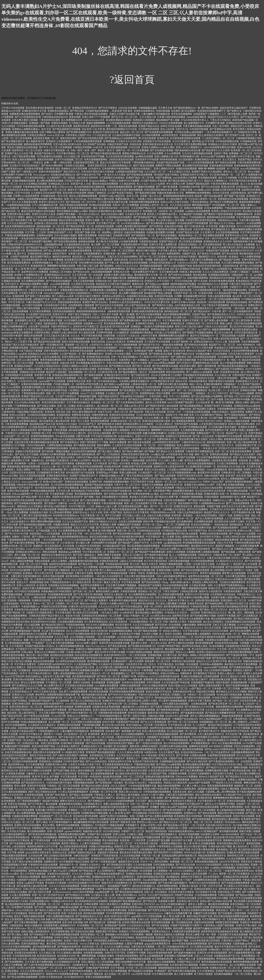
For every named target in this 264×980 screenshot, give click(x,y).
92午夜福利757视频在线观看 (109, 825)
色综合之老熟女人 (172, 631)
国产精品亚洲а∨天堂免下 (176, 825)
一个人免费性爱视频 (250, 257)
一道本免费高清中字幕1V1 (144, 272)
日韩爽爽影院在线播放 (56, 448)
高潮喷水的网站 (13, 178)
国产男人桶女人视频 (18, 935)
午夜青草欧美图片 (233, 591)
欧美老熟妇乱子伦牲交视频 (85, 491)
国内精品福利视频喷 (94, 913)
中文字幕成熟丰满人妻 (243, 512)
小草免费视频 (46, 938)
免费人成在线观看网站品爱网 (68, 673)
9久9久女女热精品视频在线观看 (162, 734)
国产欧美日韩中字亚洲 (230, 889)
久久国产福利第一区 (182, 342)
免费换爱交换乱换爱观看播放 (25, 114)
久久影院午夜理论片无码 (145, 308)
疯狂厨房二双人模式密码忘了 (22, 713)
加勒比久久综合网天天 (113, 868)
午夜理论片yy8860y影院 (18, 433)
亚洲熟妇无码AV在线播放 (139, 874)
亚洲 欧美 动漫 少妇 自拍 (14, 959)
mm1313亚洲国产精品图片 (181, 402)
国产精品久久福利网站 (140, 399)
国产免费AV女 (234, 111)
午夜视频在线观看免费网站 (100, 597)
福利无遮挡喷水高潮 (143, 409)
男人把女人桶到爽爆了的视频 (171, 604)
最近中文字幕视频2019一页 (204, 336)
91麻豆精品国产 (82, 856)
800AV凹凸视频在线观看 (169, 540)
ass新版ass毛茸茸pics (57, 807)
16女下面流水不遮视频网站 (216, 305)
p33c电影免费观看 (151, 135)
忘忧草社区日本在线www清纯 (23, 190)
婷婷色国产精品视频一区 (245, 120)
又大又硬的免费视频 (40, 311)
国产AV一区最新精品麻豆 (104, 862)
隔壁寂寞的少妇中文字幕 (229, 938)
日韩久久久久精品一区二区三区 (18, 822)
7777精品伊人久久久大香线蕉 (227, 783)
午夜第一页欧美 (137, 573)
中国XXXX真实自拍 (148, 695)
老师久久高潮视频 (176, 552)
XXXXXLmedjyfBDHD (248, 713)
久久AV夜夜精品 (206, 971)
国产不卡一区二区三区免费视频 (55, 147)
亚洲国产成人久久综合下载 (19, 153)
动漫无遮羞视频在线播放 (68, 229)
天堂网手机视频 (104, 333)
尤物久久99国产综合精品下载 (125, 114)
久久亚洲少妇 (68, 543)
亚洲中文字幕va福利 (246, 925)
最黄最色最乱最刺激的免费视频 (24, 467)
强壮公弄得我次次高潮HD (210, 135)
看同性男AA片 (91, 928)
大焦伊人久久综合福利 (216, 327)
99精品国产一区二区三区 (49, 968)
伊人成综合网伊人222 (251, 740)
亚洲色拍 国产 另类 (201, 248)
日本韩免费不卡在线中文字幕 (17, 175)
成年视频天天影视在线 (57, 460)
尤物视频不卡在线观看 (158, 737)
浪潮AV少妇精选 (81, 682)
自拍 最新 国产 (113, 731)
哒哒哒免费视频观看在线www (73, 537)
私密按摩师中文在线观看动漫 (147, 500)
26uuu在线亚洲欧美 (196, 117)
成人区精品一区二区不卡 (117, 974)
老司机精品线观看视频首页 (202, 464)
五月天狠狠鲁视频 (60, 931)
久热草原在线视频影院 (63, 311)
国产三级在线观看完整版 (93, 500)
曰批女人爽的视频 (230, 789)
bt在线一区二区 (63, 108)
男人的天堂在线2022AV (204, 649)
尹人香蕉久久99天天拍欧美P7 (154, 357)
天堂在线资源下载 (97, 704)
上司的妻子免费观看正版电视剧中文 (26, 974)
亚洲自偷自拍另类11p (184, 692)
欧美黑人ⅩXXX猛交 (67, 424)
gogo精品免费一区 (104, 892)
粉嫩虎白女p (38, 460)
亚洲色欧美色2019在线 (98, 357)
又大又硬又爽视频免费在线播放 (238, 263)
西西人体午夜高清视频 (28, 308)
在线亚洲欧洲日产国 (246, 445)
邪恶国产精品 (245, 160)
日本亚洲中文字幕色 (223, 774)
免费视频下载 (114, 922)
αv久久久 (75, 336)
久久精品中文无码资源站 (88, 546)
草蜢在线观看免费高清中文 (212, 856)
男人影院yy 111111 (252, 555)
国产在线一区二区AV (84, 591)
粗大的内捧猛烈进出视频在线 (90, 187)
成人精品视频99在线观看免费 (20, 904)
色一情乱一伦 (234, 360)
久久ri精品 (179, 907)
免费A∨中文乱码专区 (12, 795)
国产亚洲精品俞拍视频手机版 (52, 390)
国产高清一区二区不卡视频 (209, 399)
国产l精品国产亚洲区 (230, 260)
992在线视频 (146, 871)
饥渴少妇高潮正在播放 (85, 369)
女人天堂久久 (229, 160)
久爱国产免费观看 (134, 944)
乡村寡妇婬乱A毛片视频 (178, 819)
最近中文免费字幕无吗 (224, 248)
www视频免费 (135, 679)
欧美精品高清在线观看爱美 (24, 399)
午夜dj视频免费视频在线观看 (64, 935)
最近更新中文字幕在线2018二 (228, 317)
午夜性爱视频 (60, 430)
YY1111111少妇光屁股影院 (77, 540)
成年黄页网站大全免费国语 (79, 576)
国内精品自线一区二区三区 (178, 311)
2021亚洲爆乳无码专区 (75, 320)
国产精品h (183, 655)
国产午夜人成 (112, 263)
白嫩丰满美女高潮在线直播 (173, 308)
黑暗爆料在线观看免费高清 (237, 840)
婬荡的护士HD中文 (230, 737)
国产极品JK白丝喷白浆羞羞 (95, 786)
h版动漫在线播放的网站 (235, 290)
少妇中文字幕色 (149, 336)
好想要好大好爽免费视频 (53, 454)
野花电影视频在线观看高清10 (102, 360)
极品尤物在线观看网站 (169, 786)
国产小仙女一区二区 (251, 834)
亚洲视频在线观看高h (219, 275)
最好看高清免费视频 (75, 640)
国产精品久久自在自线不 (243, 454)
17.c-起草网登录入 (126, 877)
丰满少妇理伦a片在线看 (76, 418)
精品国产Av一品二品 (237, 433)
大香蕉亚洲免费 (128, 591)
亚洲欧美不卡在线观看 (114, 701)
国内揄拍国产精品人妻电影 (158, 293)
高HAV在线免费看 (25, 810)
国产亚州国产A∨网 (235, 135)
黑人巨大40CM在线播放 (242, 327)
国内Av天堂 (181, 381)
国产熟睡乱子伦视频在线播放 (198, 333)
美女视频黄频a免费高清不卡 (90, 363)
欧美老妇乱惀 (145, 369)
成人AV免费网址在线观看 (243, 965)
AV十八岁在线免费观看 (249, 226)
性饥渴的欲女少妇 (144, 597)
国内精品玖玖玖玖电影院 (222, 278)
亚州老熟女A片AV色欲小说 (231, 467)
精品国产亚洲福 (51, 801)
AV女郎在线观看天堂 (153, 348)
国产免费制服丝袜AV (130, 320)
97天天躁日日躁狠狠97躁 (104, 436)
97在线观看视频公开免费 (14, 865)
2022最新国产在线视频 (191, 214)
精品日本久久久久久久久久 (153, 601)
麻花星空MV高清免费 (209, 473)
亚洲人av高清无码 (26, 585)
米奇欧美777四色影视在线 (105, 856)
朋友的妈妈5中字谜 (188, 503)
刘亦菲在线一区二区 (92, 947)
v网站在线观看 (50, 552)
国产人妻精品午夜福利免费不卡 (117, 339)
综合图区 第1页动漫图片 (184, 111)
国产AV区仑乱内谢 (185, 865)
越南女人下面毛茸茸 (37, 217)
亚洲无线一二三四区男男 (133, 840)
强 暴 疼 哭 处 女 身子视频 (46, 777)
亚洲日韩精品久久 (175, 950)
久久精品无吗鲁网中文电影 (126, 135)
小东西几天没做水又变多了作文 (85, 764)
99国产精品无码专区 (108, 396)
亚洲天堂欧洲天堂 (97, 166)
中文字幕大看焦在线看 (203, 850)
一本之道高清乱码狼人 (34, 178)
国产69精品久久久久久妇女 (160, 610)
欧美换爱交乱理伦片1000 (77, 260)
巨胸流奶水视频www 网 (111, 476)
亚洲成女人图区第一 (243, 670)
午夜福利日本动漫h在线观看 (43, 865)
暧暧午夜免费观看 (87, 235)
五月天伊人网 (63, 491)
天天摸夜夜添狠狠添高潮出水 (117, 764)
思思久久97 (22, 582)
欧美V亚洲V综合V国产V (117, 916)
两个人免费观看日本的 (75, 470)
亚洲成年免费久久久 (89, 959)
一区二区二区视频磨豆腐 (177, 525)
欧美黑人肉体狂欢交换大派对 (63, 758)
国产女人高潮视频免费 (151, 956)
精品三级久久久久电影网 (143, 846)
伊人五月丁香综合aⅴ (12, 640)
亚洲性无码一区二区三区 (25, 698)
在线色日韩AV (60, 254)
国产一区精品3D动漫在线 (149, 743)
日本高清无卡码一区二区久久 (141, 664)
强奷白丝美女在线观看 (174, 287)
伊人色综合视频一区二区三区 (182, 731)
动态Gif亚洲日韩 (99, 631)
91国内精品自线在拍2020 (55, 117)
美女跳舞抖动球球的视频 (195, 166)
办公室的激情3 (186, 160)
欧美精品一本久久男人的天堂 (38, 573)
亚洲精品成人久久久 (59, 184)
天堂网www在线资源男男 (26, 196)
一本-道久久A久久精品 (114, 175)
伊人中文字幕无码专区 (156, 561)
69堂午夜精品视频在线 (94, 519)
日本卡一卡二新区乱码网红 (155, 862)
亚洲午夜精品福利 (64, 573)
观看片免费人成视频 (250, 831)
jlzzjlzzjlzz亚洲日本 (116, 342)
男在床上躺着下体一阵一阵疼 (201, 935)
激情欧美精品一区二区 (190, 235)
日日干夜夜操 (118, 968)
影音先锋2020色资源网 (75, 193)
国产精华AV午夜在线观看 (197, 698)
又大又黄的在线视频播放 (14, 792)
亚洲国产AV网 (129, 676)
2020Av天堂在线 (221, 193)
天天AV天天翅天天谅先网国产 (75, 798)
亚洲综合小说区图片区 (81, 448)
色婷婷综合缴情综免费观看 (63, 564)
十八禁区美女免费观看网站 (158, 907)
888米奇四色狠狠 (168, 160)
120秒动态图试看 (189, 591)
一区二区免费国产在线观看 (19, 907)
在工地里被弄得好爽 (162, 959)
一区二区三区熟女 (243, 974)
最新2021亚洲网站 (11, 260)
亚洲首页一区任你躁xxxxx (227, 822)
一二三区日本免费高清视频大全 (161, 834)
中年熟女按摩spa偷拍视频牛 (189, 132)
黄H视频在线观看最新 (151, 266)
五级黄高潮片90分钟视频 (106, 387)
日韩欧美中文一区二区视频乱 (237, 473)
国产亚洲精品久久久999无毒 (200, 707)
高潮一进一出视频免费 (113, 959)
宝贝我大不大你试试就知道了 (25, 166)
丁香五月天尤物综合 (221, 120)
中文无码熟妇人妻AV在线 (101, 199)
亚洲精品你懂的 (248, 390)
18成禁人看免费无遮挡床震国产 (132, 226)
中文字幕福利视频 (172, 320)
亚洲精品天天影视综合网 (178, 436)
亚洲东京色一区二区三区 (82, 610)
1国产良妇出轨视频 (95, 743)
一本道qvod (189, 299)
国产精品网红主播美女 (204, 409)
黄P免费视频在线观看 (98, 661)
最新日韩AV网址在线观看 (231, 813)
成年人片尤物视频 (227, 178)
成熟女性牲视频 (45, 160)
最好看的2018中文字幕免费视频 (241, 664)
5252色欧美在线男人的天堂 (42, 427)
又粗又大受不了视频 (84, 528)
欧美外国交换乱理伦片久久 (231, 843)
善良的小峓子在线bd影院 (156, 789)
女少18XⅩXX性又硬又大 (190, 667)
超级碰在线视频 (87, 241)
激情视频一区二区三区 (48, 904)
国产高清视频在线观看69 (226, 528)
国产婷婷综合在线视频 (196, 345)
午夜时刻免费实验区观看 (246, 269)
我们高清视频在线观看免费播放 (144, 546)
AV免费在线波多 (156, 828)
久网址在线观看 (10, 807)
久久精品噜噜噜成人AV (120, 166)
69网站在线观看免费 (130, 686)
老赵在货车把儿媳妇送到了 (234, 108)
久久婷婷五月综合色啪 (83, 284)
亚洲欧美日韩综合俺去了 (93, 886)
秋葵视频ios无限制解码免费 (179, 956)
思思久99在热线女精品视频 (76, 342)
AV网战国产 (160, 971)
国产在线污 (47, 114)
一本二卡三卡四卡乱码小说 (134, 649)
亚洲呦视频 (109, 141)
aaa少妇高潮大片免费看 (185, 178)
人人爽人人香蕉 (58, 889)
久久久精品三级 (148, 117)
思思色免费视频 (20, 311)
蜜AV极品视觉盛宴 (127, 369)
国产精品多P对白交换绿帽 (47, 342)
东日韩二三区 (174, 412)
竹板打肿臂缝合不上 (61, 327)
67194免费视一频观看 (142, 935)
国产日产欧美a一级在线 (168, 859)
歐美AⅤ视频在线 (34, 925)
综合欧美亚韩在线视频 (227, 643)
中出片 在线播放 (13, 187)
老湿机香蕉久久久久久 (247, 381)
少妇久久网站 (216, 439)
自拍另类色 (152, 460)
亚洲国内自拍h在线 (240, 494)
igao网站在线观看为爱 (149, 898)
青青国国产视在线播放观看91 (101, 752)
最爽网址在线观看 (199, 746)
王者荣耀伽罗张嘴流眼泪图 (141, 570)
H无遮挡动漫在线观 (110, 928)
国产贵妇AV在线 (88, 907)
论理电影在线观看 (145, 229)
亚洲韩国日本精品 (145, 323)
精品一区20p (196, 384)
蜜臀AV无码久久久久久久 (73, 801)
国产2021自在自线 (210, 187)
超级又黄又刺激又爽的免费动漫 (126, 950)
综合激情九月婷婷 (210, 834)
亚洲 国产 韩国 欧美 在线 (123, 822)
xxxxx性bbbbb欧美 (230, 834)
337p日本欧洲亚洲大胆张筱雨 (205, 941)
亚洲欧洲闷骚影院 (213, 384)
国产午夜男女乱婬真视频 (37, 716)
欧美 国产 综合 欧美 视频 (239, 476)
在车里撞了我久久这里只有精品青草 (20, 345)
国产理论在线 (150, 901)
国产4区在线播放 (160, 925)
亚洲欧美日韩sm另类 (56, 764)
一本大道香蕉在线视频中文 (219, 132)
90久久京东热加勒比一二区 (179, 637)
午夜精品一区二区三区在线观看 (63, 786)
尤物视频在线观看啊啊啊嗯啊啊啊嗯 (99, 390)
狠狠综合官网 (204, 625)
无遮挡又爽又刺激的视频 (183, 360)
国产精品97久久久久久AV (191, 251)
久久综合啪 (68, 546)
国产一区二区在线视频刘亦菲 (238, 311)
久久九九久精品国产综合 (20, 223)
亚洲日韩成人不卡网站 (229, 892)
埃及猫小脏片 (75, 254)
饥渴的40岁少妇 (103, 281)
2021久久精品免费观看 (78, 631)
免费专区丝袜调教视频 (68, 825)
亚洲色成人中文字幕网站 (159, 928)
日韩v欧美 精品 (52, 169)
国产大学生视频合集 (68, 488)
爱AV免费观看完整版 (182, 868)
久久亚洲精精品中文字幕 (67, 962)
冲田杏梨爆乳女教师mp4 (106, 941)
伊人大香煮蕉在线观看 (13, 774)
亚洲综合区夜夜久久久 (206, 889)
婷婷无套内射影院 (175, 372)
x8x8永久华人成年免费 (177, 716)
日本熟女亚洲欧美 (37, 135)
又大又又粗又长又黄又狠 (57, 336)
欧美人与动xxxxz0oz (63, 187)
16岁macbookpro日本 (94, 120)
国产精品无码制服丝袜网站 (113, 749)
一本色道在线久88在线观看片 (35, 238)
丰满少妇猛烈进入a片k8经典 (173, 378)
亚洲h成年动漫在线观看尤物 (160, 777)
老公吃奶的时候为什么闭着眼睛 (91, 901)
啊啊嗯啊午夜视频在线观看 (61, 266)
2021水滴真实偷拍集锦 (229, 880)
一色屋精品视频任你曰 (171, 843)
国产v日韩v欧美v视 (194, 226)
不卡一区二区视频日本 (124, 248)
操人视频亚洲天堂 (35, 141)
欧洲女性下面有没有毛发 (106, 132)
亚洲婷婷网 (18, 296)
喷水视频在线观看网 (213, 235)
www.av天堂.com (56, 135)
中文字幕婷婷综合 (141, 430)
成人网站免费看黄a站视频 (50, 181)
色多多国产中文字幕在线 (18, 828)
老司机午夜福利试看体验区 (239, 482)
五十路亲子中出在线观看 (157, 342)
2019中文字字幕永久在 (31, 734)
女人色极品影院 (65, 828)
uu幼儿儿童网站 (59, 561)
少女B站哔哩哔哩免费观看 (245, 351)
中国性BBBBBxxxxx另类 (163, 512)
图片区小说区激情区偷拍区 (24, 421)
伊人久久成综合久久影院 (233, 676)
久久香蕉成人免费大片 (68, 746)
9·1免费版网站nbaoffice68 (212, 503)
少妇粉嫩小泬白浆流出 (174, 509)
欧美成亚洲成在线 (46, 956)
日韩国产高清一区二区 (185, 293)
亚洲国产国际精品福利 (198, 184)
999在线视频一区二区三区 (226, 205)
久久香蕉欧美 (162, 323)
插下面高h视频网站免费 (249, 792)
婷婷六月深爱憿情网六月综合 (82, 749)
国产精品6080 (136, 412)
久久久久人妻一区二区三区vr (56, 467)
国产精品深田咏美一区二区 (80, 226)
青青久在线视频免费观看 (98, 977)
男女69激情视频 (110, 840)
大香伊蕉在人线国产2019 (78, 135)
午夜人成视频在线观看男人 (171, 339)
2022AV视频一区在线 (130, 348)
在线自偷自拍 (125, 409)
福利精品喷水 (51, 323)
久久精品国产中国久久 (135, 828)
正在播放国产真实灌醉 (158, 840)
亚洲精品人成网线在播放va (26, 129)
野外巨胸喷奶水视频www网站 (72, 211)
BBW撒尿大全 (43, 679)
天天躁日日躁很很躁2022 (79, 293)
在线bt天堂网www (170, 673)
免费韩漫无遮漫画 (81, 415)
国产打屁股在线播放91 (236, 415)
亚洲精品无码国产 (24, 366)
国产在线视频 (235, 470)
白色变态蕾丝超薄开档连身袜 (201, 220)
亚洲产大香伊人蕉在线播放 (120, 299)
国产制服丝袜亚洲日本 (69, 947)
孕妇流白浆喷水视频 (210, 263)
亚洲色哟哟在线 (34, 251)
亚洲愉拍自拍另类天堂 (104, 877)
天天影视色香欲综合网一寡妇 (82, 208)
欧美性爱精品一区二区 (92, 935)
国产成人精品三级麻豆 (109, 451)
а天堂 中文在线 (22, 193)
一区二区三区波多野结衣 (217, 752)
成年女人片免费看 (221, 387)
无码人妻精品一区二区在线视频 (97, 962)
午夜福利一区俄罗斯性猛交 (147, 287)
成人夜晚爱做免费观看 (183, 421)
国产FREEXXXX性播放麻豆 (122, 695)
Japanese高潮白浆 (10, 208)
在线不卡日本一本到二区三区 (113, 412)
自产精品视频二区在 (46, 531)
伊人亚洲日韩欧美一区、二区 (225, 175)
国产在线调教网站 (14, 962)
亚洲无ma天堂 (60, 853)
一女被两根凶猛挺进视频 (18, 205)
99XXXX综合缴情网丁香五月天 (26, 570)
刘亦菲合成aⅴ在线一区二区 (226, 634)
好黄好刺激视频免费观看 (120, 187)
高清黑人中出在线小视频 (118, 354)
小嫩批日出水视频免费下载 (178, 913)
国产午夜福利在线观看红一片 (224, 761)
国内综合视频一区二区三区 (29, 528)
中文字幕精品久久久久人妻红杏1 (69, 433)
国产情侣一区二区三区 (108, 676)
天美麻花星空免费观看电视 (186, 931)
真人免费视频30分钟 (72, 120)
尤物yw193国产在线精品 (184, 479)
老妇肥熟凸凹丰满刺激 (62, 464)
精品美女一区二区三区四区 (106, 460)
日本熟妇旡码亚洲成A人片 (162, 263)
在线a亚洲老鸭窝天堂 (30, 357)
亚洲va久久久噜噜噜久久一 (81, 716)
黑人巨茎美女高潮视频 (191, 241)
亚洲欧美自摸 (185, 229)
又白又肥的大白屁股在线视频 (86, 722)
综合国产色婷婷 (61, 330)
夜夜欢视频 (75, 117)
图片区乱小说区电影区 (56, 506)
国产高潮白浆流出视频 (160, 354)
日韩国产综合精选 (184, 895)
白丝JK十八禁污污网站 (153, 795)
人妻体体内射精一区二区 (144, 384)
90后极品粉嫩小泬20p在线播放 (211, 354)
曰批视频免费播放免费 (243, 752)
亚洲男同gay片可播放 (107, 473)
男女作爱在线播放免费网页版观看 (127, 692)
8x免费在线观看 (198, 755)
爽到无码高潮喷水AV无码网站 (223, 740)
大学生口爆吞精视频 (52, 470)
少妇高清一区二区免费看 (171, 211)
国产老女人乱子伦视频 (27, 454)
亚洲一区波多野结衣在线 (226, 372)
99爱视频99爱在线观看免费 (112, 713)
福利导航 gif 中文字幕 (203, 141)
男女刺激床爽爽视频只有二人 (119, 323)
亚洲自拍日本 (178, 323)
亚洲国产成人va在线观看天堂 (217, 269)
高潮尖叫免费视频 (193, 208)
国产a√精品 (42, 822)
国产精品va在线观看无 (138, 269)
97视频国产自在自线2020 (185, 719)
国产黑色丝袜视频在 (167, 235)
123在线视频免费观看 (206, 895)
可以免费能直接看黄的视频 (82, 348)
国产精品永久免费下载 (166, 497)
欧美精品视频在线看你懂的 (197, 764)
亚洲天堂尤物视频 (17, 804)
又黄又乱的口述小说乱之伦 (58, 369)
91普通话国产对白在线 (128, 722)
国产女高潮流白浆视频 (162, 150)
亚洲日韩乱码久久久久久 (214, 613)
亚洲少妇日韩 (228, 187)
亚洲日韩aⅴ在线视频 (24, 679)
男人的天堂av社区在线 (113, 725)
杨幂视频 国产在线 (131, 731)
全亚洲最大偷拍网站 (138, 238)
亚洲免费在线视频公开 (34, 387)
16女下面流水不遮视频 (31, 351)
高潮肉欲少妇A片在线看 (32, 372)
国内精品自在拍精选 (237, 302)
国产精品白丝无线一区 (48, 543)
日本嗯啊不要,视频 (64, 114)
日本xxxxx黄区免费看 (28, 360)
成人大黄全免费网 (183, 974)
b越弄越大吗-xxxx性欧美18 (136, 707)
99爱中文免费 (83, 436)
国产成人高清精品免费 (55, 251)
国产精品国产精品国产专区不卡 (43, 248)
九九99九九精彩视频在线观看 (197, 153)
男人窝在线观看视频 (132, 418)
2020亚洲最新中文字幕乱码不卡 (187, 804)
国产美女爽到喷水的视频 (165, 366)
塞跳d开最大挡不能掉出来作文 (163, 713)
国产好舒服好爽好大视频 (203, 616)
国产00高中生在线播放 (180, 275)
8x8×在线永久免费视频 (221, 746)
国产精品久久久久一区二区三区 (176, 822)
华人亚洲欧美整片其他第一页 (201, 467)
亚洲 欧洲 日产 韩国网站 (110, 588)
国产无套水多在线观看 (139, 442)
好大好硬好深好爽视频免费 (129, 470)
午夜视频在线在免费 (165, 522)
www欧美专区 (127, 613)
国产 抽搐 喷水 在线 (181, 357)
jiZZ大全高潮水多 (118, 622)
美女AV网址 (49, 825)
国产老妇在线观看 (207, 813)
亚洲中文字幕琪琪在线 (51, 977)
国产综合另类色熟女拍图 (91, 138)
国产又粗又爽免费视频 (192, 771)
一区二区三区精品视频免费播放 (224, 299)
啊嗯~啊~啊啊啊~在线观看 (212, 169)
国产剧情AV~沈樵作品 (56, 503)
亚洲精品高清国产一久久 (60, 232)
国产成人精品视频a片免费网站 (207, 396)
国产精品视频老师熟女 (191, 406)
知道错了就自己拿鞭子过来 (78, 941)
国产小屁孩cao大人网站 (44, 537)
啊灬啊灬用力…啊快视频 (241, 613)
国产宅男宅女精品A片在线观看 (164, 910)
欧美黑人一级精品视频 (133, 460)
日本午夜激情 (153, 682)
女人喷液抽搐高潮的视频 (18, 643)
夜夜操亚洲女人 (86, 238)
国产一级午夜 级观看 (167, 187)
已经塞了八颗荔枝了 (240, 272)
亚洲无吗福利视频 (137, 910)
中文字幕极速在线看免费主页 (109, 874)
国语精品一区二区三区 (150, 591)
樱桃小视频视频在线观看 (194, 588)
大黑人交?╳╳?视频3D (89, 378)
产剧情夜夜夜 (127, 387)
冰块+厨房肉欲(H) (246, 345)
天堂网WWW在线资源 (127, 850)
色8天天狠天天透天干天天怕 (244, 610)
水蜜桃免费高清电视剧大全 (74, 290)
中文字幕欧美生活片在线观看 (116, 837)
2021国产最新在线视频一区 (148, 631)
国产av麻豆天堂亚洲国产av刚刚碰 (71, 755)
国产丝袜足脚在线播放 (65, 241)
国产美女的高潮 (230, 254)
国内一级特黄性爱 (207, 366)
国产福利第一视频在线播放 (56, 451)
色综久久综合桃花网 (197, 950)
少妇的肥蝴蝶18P (140, 807)
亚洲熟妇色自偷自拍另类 (239, 123)
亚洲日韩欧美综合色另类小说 (158, 144)
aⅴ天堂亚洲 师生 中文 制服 (180, 454)
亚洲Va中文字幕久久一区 (181, 601)
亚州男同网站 (112, 670)
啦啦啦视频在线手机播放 (183, 284)
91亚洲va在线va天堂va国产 (80, 652)
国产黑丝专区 (147, 859)
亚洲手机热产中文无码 (169, 749)
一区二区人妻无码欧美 (241, 320)
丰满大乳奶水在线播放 (64, 840)
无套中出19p (182, 129)
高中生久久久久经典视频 (47, 843)
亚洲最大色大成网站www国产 (200, 485)
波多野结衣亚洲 (81, 126)
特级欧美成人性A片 (130, 670)
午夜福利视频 (195, 622)
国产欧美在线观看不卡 (174, 810)
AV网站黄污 (214, 950)
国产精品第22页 (97, 922)
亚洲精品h (136, 327)
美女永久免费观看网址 (169, 254)
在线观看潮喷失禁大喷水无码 (150, 689)
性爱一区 (28, 579)
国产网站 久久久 (162, 369)
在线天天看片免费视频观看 (37, 588)
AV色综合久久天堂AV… (177, 613)
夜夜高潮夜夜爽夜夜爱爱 (220, 786)
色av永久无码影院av (213, 622)
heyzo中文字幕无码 (15, 676)
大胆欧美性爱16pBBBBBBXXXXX (55, 664)
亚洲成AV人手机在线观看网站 (135, 931)
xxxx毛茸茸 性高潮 (141, 974)
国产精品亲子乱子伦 (149, 345)
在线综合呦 (135, 144)
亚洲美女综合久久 (161, 931)
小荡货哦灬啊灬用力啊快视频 (220, 792)
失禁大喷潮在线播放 (165, 597)
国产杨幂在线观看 (93, 375)
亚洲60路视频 (163, 111)
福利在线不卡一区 (69, 865)
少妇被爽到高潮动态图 (205, 880)
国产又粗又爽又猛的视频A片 (173, 883)
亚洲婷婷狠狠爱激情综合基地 (178, 196)
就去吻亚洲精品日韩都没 (119, 120)
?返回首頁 (132, 80)
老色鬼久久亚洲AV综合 (141, 497)
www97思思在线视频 (76, 704)
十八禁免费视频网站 (62, 588)
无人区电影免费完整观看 (171, 594)
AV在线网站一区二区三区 (90, 925)
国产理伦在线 (77, 111)
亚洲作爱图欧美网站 (167, 886)
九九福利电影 (62, 701)
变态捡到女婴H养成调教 (86, 816)
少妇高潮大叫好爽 (199, 968)
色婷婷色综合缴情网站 (137, 427)
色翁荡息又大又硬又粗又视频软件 (113, 284)
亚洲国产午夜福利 (124, 597)
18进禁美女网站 (42, 333)
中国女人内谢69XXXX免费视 (124, 181)
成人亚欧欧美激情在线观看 (73, 846)
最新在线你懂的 (68, 138)
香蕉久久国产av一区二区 (90, 217)
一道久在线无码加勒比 (206, 515)
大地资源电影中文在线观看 (19, 375)
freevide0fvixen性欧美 (209, 479)
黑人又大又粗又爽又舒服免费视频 (45, 928)
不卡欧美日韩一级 (93, 919)
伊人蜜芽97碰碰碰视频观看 (173, 701)
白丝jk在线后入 (126, 436)
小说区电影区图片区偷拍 (59, 783)
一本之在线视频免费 (52, 540)
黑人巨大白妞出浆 (224, 333)
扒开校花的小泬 (244, 187)
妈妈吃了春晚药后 (97, 193)
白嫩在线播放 (189, 625)
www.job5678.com (35, 549)
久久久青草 (156, 543)
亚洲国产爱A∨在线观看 (99, 834)
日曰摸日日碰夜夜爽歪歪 (233, 582)
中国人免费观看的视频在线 (60, 916)
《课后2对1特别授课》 (227, 378)
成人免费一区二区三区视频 (105, 245)
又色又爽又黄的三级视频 (25, 120)
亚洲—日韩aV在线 (183, 190)
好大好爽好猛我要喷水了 (14, 834)
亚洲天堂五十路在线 (251, 862)
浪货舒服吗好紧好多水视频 (165, 768)
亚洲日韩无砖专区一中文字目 (114, 208)
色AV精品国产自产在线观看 (80, 473)
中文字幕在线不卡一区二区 (211, 801)
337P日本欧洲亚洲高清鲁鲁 (31, 126)
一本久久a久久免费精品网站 (164, 238)
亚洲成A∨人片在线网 (23, 695)
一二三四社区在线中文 (200, 317)
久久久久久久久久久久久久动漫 (18, 229)
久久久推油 (58, 601)
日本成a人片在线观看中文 (168, 333)
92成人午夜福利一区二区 (136, 616)
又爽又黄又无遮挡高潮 (241, 284)
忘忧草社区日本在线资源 (22, 473)
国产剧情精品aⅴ (57, 634)
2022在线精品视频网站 (133, 734)
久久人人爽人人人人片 (56, 971)
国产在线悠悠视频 (201, 819)
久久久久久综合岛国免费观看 (64, 886)
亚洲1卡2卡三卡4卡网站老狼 (150, 436)
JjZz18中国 (165, 494)
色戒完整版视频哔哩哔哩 (98, 287)
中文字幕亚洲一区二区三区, (63, 278)
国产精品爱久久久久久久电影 (32, 418)
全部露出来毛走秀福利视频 (106, 707)
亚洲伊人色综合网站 (79, 859)
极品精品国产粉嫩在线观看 (146, 837)
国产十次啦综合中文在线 (202, 378)
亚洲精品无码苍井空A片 (85, 108)
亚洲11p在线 (119, 834)
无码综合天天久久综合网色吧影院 (209, 780)
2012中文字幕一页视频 (141, 260)
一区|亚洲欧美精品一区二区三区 (145, 622)
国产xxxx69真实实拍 (96, 761)
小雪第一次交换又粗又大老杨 (200, 564)
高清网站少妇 (119, 558)
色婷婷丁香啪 (221, 153)
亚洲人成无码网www (126, 895)
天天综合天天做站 (16, 831)
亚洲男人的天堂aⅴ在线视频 (156, 479)
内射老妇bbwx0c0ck (228, 220)
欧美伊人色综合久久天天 (52, 202)
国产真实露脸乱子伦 (130, 390)
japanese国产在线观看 (199, 783)
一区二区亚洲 (197, 825)
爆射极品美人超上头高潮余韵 (105, 418)
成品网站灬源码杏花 (112, 232)
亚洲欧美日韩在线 (41, 601)
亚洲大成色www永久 (57, 859)
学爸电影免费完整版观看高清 (144, 202)
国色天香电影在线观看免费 (74, 205)
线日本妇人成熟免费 (102, 260)
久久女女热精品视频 (130, 856)
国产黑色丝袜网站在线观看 (127, 534)
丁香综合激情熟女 (199, 202)
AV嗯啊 (178, 296)
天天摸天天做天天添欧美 (181, 892)
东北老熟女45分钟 (66, 956)
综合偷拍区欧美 (251, 734)
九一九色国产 (200, 725)
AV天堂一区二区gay (152, 525)
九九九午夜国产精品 (169, 752)
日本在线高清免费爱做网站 (60, 950)
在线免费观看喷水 (93, 254)
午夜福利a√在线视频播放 (44, 837)
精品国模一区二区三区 (144, 439)
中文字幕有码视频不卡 (61, 822)
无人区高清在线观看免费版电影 (67, 485)
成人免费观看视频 (26, 813)
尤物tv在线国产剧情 (214, 476)
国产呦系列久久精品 (163, 305)
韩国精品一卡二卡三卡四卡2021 (212, 393)
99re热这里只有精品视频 (229, 695)
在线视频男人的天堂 (25, 320)
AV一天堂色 (233, 169)
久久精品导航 (87, 399)
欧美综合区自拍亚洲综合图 (207, 266)
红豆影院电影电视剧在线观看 (185, 138)
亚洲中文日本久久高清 (44, 214)
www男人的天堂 (77, 503)
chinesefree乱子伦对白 (137, 619)
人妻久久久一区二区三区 (209, 871)
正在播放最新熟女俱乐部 (77, 245)
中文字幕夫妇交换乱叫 (78, 402)
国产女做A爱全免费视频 (22, 543)
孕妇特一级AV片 (106, 150)
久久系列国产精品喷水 (249, 384)
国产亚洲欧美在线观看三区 (142, 646)
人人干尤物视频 (233, 519)
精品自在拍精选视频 (44, 661)
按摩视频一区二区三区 (241, 153)
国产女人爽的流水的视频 (181, 643)
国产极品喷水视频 (114, 427)
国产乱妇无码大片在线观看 (109, 305)
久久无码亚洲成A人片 (21, 692)
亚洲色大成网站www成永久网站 (158, 147)
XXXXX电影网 (140, 354)
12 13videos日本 (254, 837)
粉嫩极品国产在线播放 (129, 525)
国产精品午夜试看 (35, 859)
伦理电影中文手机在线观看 (157, 141)
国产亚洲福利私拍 (60, 317)
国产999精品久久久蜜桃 (78, 895)
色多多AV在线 (73, 616)
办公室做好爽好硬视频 (229, 743)
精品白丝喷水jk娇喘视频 (71, 220)
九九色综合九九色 (98, 366)
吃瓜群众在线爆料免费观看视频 (198, 910)
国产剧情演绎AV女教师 (109, 424)
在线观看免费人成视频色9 (117, 430)
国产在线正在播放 (46, 406)
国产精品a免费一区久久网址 (36, 497)
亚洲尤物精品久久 (107, 369)
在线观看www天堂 (93, 323)
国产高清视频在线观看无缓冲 (111, 679)
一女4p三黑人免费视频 (16, 512)
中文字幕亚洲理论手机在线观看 (18, 500)
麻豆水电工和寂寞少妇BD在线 (63, 944)
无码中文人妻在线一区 (116, 594)
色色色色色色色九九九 (133, 928)
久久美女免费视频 (236, 859)
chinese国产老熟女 (160, 360)
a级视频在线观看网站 (208, 789)
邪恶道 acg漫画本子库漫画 (30, 883)
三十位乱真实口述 (102, 135)
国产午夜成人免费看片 (96, 601)
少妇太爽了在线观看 (39, 327)
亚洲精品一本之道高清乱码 (47, 546)
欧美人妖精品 (123, 528)
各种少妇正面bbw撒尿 (112, 214)
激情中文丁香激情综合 (79, 190)
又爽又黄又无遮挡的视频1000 (37, 515)
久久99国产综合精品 (129, 448)
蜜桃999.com (111, 330)
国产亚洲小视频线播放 (178, 248)
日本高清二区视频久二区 (173, 695)
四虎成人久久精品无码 (175, 783)
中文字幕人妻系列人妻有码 (198, 837)
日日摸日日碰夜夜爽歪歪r (128, 880)
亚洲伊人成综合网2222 (95, 740)
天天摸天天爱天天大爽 (31, 293)
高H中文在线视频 (10, 722)
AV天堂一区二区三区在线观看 (141, 968)
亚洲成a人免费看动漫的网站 (242, 780)
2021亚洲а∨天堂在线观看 (57, 850)
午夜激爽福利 (231, 418)
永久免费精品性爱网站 (33, 281)
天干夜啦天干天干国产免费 (29, 649)
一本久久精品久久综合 (179, 172)
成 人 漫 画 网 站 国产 (26, 269)
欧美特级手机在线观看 (82, 351)
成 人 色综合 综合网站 (170, 634)
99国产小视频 (8, 172)
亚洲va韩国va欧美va (180, 582)
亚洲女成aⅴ (159, 399)
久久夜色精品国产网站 (86, 664)
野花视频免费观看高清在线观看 (199, 543)
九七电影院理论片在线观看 (58, 528)
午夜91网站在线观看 (237, 491)
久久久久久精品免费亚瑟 (216, 272)
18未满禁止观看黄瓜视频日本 (134, 381)
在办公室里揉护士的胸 (197, 907)
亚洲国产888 (96, 482)
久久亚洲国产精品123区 (144, 208)
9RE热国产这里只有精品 (166, 175)
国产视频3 (150, 451)
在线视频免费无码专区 (195, 296)
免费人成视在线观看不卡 (212, 686)
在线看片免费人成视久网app (118, 275)
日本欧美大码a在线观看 (26, 610)
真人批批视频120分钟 (221, 570)
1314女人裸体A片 (164, 424)
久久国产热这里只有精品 (121, 193)
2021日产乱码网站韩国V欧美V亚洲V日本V (88, 634)
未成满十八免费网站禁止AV (29, 275)
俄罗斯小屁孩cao (70, 843)
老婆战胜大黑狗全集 (108, 853)
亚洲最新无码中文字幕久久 (194, 175)
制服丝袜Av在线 (10, 103)
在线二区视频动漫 (21, 670)
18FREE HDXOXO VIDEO (210, 421)
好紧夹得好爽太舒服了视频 (223, 679)
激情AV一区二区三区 (166, 482)
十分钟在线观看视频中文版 (142, 786)
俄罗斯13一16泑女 (243, 570)
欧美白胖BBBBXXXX (115, 655)
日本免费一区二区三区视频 (226, 689)
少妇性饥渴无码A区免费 (121, 160)
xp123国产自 (204, 330)
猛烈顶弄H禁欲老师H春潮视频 (106, 789)
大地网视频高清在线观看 (172, 761)
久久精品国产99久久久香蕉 (237, 795)
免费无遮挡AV (161, 260)
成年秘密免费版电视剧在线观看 (85, 430)
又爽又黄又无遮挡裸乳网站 (180, 795)
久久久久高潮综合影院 (32, 971)
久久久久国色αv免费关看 (130, 752)
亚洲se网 (192, 798)
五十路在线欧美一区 (177, 199)
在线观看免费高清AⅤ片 (163, 567)
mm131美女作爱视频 (83, 892)
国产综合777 (78, 597)
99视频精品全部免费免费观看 (134, 330)
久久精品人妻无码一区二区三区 (122, 393)
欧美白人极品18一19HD (230, 673)
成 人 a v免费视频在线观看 (183, 555)
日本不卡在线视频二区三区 (69, 160)
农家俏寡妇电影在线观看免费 (33, 728)
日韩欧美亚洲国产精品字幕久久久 (47, 616)
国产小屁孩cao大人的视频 (242, 534)
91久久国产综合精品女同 (160, 895)
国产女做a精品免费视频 (45, 220)
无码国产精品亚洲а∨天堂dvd (40, 646)
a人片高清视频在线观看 (119, 123)
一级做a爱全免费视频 (172, 345)
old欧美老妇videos (14, 169)
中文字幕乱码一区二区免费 (160, 537)
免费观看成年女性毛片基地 (15, 622)
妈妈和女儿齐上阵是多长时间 (169, 467)
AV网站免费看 (51, 780)
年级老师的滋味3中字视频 (134, 245)
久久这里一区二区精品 (31, 323)
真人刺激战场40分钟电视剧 (231, 810)
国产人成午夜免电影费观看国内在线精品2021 (47, 965)
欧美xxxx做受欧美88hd (192, 238)
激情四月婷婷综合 (62, 257)
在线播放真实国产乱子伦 (227, 956)
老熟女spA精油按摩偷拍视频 (123, 740)
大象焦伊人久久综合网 (38, 774)
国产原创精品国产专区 (145, 217)
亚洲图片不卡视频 (136, 953)
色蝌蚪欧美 (186, 673)
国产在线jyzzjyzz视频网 (157, 284)
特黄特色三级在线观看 (184, 661)
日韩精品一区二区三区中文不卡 (217, 445)
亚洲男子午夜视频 (226, 616)
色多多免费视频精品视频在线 (20, 226)
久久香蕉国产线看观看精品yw (230, 585)
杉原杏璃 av (52, 798)
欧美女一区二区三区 (177, 689)
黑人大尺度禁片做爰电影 (33, 874)
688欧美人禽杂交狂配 (190, 272)
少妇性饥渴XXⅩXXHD (152, 637)
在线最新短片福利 (39, 512)
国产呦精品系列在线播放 (105, 579)
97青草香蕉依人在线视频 (170, 846)
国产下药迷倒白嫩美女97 (112, 758)
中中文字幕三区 (16, 302)
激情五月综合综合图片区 (248, 357)
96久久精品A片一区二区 (97, 673)
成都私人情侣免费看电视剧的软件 (207, 655)
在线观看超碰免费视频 (110, 567)
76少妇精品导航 (225, 357)
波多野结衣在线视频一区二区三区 (206, 576)
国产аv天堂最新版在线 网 (28, 117)
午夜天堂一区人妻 (151, 856)
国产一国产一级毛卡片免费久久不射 (38, 287)
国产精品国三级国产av (103, 798)
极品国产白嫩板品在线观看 (207, 928)
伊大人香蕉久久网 (176, 184)
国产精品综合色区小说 (237, 604)
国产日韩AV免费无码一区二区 (81, 713)
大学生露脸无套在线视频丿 (176, 704)
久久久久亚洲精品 (102, 248)
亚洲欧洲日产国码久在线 (154, 758)
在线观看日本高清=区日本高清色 (141, 588)
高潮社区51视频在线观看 (89, 649)
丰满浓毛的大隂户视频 (220, 846)
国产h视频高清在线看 (85, 445)
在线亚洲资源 (237, 412)
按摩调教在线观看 (19, 348)
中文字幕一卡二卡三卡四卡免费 (197, 348)
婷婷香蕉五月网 (235, 856)
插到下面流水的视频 (144, 166)
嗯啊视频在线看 (136, 278)
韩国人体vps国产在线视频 (174, 807)
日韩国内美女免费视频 (183, 418)
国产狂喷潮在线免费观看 (140, 175)
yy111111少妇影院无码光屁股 (103, 320)
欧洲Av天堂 (214, 588)
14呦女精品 (42, 740)
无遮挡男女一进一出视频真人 (134, 360)
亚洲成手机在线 (195, 604)
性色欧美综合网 (112, 467)
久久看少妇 (202, 418)
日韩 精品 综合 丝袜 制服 (38, 919)
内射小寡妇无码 (111, 649)
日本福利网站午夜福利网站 (116, 169)
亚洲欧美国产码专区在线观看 (137, 467)
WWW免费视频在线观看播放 (121, 913)
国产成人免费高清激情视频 (159, 816)
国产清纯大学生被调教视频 (28, 850)
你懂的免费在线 (100, 415)
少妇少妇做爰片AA (19, 522)
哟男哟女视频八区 (160, 330)
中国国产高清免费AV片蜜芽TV (186, 925)
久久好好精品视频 (143, 865)
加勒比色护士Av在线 (241, 126)
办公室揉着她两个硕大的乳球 (84, 339)
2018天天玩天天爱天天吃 (157, 302)
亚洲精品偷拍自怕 (216, 853)
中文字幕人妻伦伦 (168, 251)
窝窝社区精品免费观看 (71, 323)
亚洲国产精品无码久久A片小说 (38, 396)
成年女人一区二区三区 (235, 172)
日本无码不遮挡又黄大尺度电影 (98, 172)
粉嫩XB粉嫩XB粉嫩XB (155, 433)
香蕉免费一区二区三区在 (158, 661)
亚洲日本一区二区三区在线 (65, 500)
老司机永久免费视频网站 (197, 460)
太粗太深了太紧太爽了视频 (57, 676)
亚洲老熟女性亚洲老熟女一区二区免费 (102, 616)
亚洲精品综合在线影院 (103, 859)
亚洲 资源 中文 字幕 (72, 534)
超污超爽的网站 (185, 522)
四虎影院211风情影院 (144, 120)
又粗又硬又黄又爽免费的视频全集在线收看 (37, 442)
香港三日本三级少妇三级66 (189, 327)
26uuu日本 (201, 299)
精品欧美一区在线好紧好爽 (211, 302)
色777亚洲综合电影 (41, 840)
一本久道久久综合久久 (88, 214)
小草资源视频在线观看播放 (157, 792)
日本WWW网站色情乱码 (201, 828)
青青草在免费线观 (169, 640)
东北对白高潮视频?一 (202, 525)
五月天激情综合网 (169, 272)
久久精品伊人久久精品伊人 (42, 725)
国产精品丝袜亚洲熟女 (80, 710)
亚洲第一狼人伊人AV (151, 196)
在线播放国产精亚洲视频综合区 (125, 901)
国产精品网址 (107, 266)
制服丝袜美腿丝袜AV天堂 (171, 193)
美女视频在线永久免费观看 (144, 628)
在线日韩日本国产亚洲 (178, 850)
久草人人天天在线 (203, 956)
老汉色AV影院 (234, 637)
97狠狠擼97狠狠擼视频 (191, 497)
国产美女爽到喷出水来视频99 (161, 223)
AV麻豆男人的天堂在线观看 (83, 607)
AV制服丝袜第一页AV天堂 (54, 196)
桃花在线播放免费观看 (227, 540)
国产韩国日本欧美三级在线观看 (162, 406)
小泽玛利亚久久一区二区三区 (118, 843)
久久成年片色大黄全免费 (59, 126)
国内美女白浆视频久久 (144, 886)
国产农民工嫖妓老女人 (85, 555)
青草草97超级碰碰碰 (210, 573)
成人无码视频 (128, 317)
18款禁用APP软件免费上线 (89, 384)
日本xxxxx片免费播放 (187, 777)
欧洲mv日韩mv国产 (53, 482)
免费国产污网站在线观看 (168, 166)
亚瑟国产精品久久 (168, 241)
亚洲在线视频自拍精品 (186, 728)
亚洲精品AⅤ (190, 813)
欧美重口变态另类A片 (94, 229)
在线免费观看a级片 (200, 387)
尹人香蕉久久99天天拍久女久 (239, 886)
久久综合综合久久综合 (128, 755)
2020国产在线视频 (186, 457)
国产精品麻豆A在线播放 (141, 971)
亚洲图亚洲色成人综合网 (206, 363)
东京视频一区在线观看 (187, 664)
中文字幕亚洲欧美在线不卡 (211, 360)
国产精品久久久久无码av (222, 223)
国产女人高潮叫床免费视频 (209, 519)
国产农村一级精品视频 (46, 907)
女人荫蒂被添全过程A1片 (140, 549)
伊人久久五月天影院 (25, 789)
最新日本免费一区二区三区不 (57, 877)
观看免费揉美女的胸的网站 (230, 707)
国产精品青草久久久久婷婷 (216, 150)
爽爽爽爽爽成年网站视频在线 (228, 798)
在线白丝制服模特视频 (157, 965)
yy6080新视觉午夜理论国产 (166, 442)
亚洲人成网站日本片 (164, 169)
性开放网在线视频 (161, 922)
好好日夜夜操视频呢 (22, 479)
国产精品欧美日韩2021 (53, 625)
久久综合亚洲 (203, 402)
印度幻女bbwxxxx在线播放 (229, 579)
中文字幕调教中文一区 (214, 919)
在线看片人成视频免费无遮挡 (166, 919)
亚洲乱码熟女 (12, 971)
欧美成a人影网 (139, 464)
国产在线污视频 (61, 771)
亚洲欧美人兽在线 (189, 886)
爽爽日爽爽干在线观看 (109, 555)
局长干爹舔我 (93, 503)
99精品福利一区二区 (242, 275)
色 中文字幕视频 (242, 728)
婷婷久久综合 (172, 348)
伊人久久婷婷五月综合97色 (222, 531)
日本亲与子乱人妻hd (36, 689)
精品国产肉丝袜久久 (45, 153)
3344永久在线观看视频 (171, 123)
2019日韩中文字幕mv (211, 537)
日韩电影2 (200, 470)
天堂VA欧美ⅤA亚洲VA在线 (67, 144)
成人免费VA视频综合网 (131, 293)
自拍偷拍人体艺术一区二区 (154, 205)
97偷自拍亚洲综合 (123, 658)
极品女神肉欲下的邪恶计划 (51, 813)
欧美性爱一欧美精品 (228, 257)
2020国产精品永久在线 (187, 232)
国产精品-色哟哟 (210, 108)
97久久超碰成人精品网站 (69, 953)
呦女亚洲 (163, 278)
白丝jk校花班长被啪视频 (84, 451)
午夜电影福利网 (188, 135)
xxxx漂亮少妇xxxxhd (161, 616)
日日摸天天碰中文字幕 (76, 181)
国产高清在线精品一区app (155, 582)
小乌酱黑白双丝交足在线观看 (135, 889)
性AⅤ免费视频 (56, 260)
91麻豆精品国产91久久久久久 (41, 302)
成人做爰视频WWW (194, 123)
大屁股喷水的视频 (177, 774)
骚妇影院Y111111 (207, 257)
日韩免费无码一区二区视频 (247, 719)
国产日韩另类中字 (140, 375)
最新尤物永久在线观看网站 (161, 962)
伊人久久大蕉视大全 (57, 387)
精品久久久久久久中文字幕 (85, 525)
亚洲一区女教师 (55, 831)
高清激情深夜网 (157, 372)
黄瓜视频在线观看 (229, 831)
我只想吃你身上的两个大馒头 (229, 522)
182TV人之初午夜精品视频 (62, 217)
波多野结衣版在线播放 (161, 728)
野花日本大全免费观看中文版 (195, 619)
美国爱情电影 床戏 (39, 582)
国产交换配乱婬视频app (241, 667)
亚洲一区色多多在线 (72, 913)
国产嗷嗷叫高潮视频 (144, 187)
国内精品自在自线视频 (62, 655)
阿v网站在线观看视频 (100, 205)
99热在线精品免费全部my (181, 831)
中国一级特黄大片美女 (175, 622)
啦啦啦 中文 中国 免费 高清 (180, 415)
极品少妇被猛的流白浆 (160, 801)
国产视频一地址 (92, 497)
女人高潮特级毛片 (107, 871)
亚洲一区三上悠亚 (80, 421)
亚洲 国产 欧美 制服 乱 (56, 795)
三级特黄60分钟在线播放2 (52, 749)
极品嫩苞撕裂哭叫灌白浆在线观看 (180, 534)
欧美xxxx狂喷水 (18, 415)
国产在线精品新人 (97, 257)
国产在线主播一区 (45, 229)
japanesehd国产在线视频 (216, 667)
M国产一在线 (225, 515)
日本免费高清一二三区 (59, 689)
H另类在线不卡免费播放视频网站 (165, 813)
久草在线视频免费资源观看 (88, 141)
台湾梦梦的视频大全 (42, 263)
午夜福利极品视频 (91, 725)
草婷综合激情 (35, 913)
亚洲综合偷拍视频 (236, 801)
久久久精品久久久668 (28, 868)
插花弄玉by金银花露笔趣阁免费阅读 (106, 269)
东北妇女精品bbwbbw (192, 752)
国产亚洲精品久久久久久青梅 (27, 686)
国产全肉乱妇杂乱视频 (116, 494)
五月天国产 (141, 801)
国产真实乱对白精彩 (137, 771)
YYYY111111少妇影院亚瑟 (77, 579)
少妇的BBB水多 (230, 266)
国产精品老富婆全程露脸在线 (233, 366)
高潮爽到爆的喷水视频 (217, 771)
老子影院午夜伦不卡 (209, 731)
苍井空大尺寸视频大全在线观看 (35, 771)
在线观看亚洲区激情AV (81, 728)
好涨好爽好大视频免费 (72, 743)
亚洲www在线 (244, 147)
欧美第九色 (163, 138)
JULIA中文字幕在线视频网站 (16, 947)
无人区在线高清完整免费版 (120, 156)
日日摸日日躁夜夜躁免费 (25, 761)
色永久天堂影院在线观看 (32, 476)
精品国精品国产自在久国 (42, 424)
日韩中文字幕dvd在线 (87, 457)
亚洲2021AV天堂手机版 (197, 594)
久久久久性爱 (61, 637)
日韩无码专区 (168, 898)
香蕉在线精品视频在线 (206, 862)
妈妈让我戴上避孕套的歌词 (35, 931)
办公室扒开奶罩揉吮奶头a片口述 (201, 758)
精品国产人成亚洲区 (56, 372)
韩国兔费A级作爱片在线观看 (59, 707)
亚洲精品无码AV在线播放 (167, 874)
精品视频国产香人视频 (168, 120)
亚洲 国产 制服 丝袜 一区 (88, 232)
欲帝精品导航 (8, 360)
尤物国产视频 (213, 506)
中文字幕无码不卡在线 (142, 482)
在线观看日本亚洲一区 (59, 597)
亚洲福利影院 (63, 415)
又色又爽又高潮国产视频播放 (121, 585)
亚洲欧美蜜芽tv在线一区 (216, 494)
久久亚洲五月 (207, 232)
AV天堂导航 (212, 226)
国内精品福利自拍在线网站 (169, 698)
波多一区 (256, 771)
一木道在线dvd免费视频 (28, 877)
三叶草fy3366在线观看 (13, 108)
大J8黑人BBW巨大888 (234, 537)
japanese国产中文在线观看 (52, 381)
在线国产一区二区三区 (248, 804)
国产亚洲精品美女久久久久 (221, 314)
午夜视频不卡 (132, 825)
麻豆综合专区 (235, 661)
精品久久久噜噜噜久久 (216, 181)
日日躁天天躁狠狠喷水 (200, 774)
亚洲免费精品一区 (250, 956)
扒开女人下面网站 (241, 558)
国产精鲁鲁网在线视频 (168, 710)
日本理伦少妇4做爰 (186, 898)
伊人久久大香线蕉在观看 (25, 202)
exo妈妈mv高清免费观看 (198, 211)
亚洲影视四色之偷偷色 (39, 254)
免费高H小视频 (37, 950)
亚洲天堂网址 (70, 910)
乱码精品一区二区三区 (103, 402)
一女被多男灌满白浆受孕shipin (238, 871)
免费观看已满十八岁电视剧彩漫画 (154, 317)
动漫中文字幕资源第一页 (57, 150)
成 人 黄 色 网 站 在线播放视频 (200, 843)
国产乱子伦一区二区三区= (125, 117)
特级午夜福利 (223, 682)
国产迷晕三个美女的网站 (38, 296)
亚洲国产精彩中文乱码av (95, 302)
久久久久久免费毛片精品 (117, 947)
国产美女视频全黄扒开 (13, 141)
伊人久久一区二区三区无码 (108, 479)
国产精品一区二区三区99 (226, 701)
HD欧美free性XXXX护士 (186, 573)
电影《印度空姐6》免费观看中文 (18, 390)
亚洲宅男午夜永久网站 (19, 214)
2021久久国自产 (119, 786)
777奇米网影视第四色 (177, 740)
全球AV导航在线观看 (53, 576)
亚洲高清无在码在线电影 (122, 415)
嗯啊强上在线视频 (172, 528)
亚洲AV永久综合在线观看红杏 (205, 883)
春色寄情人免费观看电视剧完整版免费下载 (58, 695)
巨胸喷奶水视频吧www (246, 549)
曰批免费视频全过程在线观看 (240, 622)
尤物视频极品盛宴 (148, 108)
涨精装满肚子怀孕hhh (106, 931)
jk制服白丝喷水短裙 (104, 810)
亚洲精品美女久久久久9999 (218, 241)
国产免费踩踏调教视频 (99, 640)
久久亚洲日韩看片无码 (86, 828)
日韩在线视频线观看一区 (170, 208)
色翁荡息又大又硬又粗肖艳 (228, 348)
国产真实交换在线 (117, 646)
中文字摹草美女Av (160, 804)
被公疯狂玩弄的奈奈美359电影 (131, 774)
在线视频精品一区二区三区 (213, 722)
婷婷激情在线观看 (105, 226)
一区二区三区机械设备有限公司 (172, 947)
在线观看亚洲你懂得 (183, 491)
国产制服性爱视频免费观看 (164, 619)
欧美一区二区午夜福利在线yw (102, 381)
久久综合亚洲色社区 (32, 780)
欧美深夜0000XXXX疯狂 (43, 622)
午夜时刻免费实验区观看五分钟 (87, 330)
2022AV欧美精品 (111, 831)
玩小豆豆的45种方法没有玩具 (210, 491)
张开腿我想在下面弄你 (205, 673)
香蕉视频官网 (97, 731)
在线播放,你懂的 (105, 956)
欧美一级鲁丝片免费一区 (152, 740)
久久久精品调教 (32, 625)
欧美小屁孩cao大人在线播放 (183, 686)
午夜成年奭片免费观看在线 (200, 451)
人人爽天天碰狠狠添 (90, 843)
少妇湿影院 (246, 761)
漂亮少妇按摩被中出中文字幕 (131, 962)
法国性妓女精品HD (68, 959)
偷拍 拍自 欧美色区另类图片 (183, 257)
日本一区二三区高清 (133, 777)
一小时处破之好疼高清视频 (196, 412)
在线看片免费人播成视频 (101, 850)
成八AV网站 (250, 889)
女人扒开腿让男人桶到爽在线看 (112, 667)
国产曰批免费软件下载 (217, 430)
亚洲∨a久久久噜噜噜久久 (189, 147)
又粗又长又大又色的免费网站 (123, 257)
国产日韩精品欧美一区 (199, 287)
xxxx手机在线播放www (133, 223)
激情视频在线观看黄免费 (26, 509)
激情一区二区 (202, 454)
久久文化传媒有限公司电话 (237, 928)
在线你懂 (243, 460)
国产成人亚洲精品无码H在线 (185, 269)
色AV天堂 (46, 129)
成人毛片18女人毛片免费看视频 (110, 971)
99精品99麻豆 (105, 235)
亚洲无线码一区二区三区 (234, 601)
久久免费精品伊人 (157, 464)
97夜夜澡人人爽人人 (104, 795)
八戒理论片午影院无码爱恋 (48, 579)
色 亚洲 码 (42, 585)
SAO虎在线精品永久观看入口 (199, 579)
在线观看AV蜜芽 (122, 235)
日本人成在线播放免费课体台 (172, 576)
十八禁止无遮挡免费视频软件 (73, 792)
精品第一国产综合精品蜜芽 (209, 196)
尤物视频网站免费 (53, 245)
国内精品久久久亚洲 (130, 579)
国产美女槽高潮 (188, 734)
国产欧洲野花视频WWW (79, 132)
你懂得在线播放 (59, 123)
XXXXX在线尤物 (184, 281)
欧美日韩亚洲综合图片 (54, 402)
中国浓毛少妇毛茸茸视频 (54, 607)
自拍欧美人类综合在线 (46, 223)
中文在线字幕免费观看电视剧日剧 (214, 457)
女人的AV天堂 (56, 418)
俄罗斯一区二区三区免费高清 (234, 874)
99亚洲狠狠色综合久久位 (153, 850)
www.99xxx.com (128, 941)
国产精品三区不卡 (144, 698)
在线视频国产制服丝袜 (203, 682)
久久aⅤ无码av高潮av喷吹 (27, 402)
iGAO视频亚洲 (121, 333)
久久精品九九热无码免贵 (64, 774)
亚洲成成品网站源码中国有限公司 (179, 856)
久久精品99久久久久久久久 (229, 561)
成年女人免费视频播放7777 (235, 479)
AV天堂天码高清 (222, 351)
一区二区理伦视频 (137, 655)
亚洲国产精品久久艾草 (189, 962)
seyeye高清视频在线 (250, 169)
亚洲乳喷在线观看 (219, 454)
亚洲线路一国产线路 (39, 123)
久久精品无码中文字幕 (193, 710)
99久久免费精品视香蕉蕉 (39, 819)
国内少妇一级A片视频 (37, 655)
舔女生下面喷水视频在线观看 (29, 916)
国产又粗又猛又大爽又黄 (72, 737)
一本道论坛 (37, 163)
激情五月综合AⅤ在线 (41, 755)
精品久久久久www (194, 628)
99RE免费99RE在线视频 (91, 263)
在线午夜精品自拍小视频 (167, 670)
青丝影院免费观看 (100, 421)
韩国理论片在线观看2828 (145, 123)
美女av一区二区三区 (44, 604)
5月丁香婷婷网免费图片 (29, 801)
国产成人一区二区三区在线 (29, 628)
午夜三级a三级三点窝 (88, 266)
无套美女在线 (179, 792)
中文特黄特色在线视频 (143, 604)
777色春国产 (38, 643)
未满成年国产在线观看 (218, 251)
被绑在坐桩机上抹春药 (107, 591)
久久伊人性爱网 (220, 287)
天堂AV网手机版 (202, 229)
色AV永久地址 (202, 868)
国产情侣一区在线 (142, 366)
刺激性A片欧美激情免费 (28, 451)
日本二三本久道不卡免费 (105, 314)
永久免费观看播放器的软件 (72, 531)
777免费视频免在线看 (25, 406)
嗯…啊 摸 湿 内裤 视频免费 (102, 531)
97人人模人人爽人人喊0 (171, 460)
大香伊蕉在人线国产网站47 (236, 941)
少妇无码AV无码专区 (87, 178)
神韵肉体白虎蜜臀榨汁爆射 (35, 284)
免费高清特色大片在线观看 (33, 634)
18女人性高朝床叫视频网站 (218, 670)
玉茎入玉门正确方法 (133, 555)
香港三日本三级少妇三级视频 (17, 661)
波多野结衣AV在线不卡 (13, 637)
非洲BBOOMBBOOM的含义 (214, 965)
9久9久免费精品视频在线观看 (156, 448)
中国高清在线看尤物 (240, 771)
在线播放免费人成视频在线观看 (203, 552)
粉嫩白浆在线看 (227, 226)
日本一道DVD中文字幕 (217, 238)
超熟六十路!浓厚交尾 (174, 351)
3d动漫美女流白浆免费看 (224, 460)
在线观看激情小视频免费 (81, 305)
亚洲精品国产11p (177, 278)
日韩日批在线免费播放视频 (248, 323)
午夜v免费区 (157, 798)
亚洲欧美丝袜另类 (109, 561)
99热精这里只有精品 (128, 871)
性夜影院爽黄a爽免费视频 (81, 889)
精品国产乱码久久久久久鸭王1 (224, 117)
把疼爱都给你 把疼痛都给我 (81, 454)
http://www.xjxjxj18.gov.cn (150, 913)
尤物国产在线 (189, 254)
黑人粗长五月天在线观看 (86, 613)
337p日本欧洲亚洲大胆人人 (195, 120)
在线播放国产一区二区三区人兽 (55, 816)
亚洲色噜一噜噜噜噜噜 (19, 601)
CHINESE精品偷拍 (36, 445)
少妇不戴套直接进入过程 (187, 305)
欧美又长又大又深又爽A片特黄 (238, 506)
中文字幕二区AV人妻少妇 (32, 807)
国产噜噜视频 (45, 430)
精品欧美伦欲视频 (112, 777)
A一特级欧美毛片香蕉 (245, 132)
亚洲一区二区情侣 (153, 607)
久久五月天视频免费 (143, 625)
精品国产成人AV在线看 (245, 564)
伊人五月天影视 (213, 628)
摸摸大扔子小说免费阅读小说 (128, 281)
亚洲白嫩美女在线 (160, 269)
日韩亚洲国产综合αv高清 (199, 339)
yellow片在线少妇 (25, 910)
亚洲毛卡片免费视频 (152, 485)
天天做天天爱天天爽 (136, 214)
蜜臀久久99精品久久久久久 (103, 522)
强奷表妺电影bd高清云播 (188, 150)
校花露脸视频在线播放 (121, 631)
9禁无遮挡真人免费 (237, 114)
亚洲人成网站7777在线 (28, 470)
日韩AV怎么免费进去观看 (102, 819)
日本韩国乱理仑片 (93, 804)
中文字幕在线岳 (166, 664)
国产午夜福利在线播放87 (59, 281)
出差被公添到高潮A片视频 (181, 433)
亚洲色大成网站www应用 (75, 366)
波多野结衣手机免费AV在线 (197, 528)
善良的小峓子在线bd (146, 251)
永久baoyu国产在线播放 (213, 156)
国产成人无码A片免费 (40, 892)
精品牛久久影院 (139, 363)
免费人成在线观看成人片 (116, 804)
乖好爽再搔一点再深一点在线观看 (32, 464)
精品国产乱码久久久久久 (217, 512)
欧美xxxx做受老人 (86, 406)
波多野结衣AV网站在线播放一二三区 (114, 351)
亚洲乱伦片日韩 (121, 272)
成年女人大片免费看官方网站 (220, 804)
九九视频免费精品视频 (192, 430)
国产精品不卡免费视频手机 (224, 202)
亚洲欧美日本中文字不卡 (117, 375)
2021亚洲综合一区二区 (75, 734)
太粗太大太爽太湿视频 (159, 515)
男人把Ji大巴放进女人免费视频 (239, 245)
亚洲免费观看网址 (206, 959)
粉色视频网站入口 (120, 673)
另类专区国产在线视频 (186, 424)
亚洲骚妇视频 (155, 655)
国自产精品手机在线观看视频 (88, 467)
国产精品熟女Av (198, 740)
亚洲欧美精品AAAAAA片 (208, 160)
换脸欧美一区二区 (244, 786)
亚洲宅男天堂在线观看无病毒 (114, 643)
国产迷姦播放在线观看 (192, 713)
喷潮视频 (250, 959)
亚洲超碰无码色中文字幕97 (239, 488)
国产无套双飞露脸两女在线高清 (167, 707)
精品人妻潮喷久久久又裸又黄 (32, 278)
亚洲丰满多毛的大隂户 (53, 719)
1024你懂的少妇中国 (189, 187)
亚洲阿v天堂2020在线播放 (186, 448)
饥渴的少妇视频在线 (192, 676)
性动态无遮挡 (42, 500)
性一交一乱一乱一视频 (144, 254)
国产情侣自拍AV (130, 457)
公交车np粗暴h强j (51, 357)
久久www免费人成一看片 (157, 418)
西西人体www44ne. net (130, 792)
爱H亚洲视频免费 (204, 643)
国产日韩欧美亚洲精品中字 (86, 868)
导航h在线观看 (42, 561)
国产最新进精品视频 (145, 193)
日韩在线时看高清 (198, 381)
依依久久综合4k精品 (155, 470)
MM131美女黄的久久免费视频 (115, 904)
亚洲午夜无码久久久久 (16, 409)
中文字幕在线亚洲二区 (94, 552)
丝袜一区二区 (175, 579)
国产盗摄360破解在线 (185, 953)
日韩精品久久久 (28, 208)
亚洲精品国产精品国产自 (41, 701)
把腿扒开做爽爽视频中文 (14, 327)
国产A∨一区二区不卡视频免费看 (68, 658)
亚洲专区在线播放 (76, 360)
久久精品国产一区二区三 (184, 330)
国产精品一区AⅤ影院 (119, 464)
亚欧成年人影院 (139, 643)
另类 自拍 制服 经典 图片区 (170, 658)
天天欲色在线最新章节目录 (208, 840)
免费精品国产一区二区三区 (210, 433)
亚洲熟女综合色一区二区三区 (126, 421)
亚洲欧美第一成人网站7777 (117, 254)
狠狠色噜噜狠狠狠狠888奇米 (91, 311)
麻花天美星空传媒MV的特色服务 (38, 211)
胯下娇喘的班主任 (221, 229)
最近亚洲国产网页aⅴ (41, 257)
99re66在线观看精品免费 (175, 585)
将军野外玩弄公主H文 (237, 235)
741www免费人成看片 (86, 643)
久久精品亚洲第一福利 (201, 585)
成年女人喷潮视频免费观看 (83, 196)
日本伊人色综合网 (246, 314)
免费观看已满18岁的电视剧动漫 (160, 679)
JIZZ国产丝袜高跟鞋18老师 (125, 780)
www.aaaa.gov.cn (41, 175)
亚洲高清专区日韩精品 (123, 938)
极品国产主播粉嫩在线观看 (244, 238)
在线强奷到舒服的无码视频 (151, 248)
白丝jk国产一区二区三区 (17, 436)
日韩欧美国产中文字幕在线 (180, 399)
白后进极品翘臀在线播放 (70, 622)
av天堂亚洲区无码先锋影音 (213, 424)
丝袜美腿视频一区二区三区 (82, 372)
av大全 (11, 628)
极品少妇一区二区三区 (132, 132)
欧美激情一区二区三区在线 (170, 938)
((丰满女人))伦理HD (80, 460)
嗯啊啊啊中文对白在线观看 (165, 430)
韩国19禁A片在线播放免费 (47, 752)
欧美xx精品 (11, 728)
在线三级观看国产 (128, 290)
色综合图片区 (157, 649)
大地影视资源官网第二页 (86, 163)
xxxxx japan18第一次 (32, 482)
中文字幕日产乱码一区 (108, 223)
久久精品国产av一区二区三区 (101, 898)
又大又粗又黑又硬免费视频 (60, 643)
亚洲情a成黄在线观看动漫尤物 (147, 311)
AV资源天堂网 (205, 293)
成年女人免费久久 (197, 904)
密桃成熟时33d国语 (19, 439)
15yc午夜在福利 (149, 755)
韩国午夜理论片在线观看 (221, 381)
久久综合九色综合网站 (212, 488)
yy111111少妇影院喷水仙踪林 (165, 676)
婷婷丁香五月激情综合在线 (42, 792)
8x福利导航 (109, 336)
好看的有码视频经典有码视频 (37, 384)
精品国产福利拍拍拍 (156, 831)
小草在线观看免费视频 (16, 424)
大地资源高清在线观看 (204, 357)
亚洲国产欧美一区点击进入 (21, 740)
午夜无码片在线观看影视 (73, 269)
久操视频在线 (48, 457)
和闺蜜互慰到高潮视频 (227, 922)
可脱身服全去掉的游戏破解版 (64, 585)
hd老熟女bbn (151, 752)
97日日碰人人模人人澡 (134, 515)
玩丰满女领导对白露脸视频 (184, 965)
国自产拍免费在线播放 (237, 686)
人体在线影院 (19, 846)
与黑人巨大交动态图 (155, 412)
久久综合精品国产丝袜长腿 (176, 682)
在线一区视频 (137, 816)
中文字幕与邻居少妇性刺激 (243, 181)
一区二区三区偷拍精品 (119, 500)
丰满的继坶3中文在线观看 (228, 436)
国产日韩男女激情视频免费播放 (74, 619)
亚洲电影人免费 (108, 525)
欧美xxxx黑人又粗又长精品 (175, 202)
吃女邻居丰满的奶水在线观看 (210, 637)
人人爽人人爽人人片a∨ (194, 786)
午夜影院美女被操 (148, 241)
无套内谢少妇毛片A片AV (219, 825)
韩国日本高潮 (99, 190)
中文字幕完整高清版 (92, 336)
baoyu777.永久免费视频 (93, 393)
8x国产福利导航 (223, 308)
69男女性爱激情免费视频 (142, 710)
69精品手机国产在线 (118, 144)
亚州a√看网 (20, 786)
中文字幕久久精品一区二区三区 (161, 558)
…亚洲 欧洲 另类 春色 (121, 111)
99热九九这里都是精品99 (190, 512)
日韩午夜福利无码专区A (56, 351)
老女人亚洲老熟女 (14, 919)
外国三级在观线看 (50, 743)
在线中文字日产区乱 (154, 950)
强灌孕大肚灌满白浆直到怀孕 (68, 497)
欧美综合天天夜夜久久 (185, 801)
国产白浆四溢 (156, 226)
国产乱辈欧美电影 (246, 248)
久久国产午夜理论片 (66, 396)
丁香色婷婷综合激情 (49, 120)
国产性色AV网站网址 (52, 166)
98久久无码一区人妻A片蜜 (85, 570)
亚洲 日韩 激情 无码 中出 (154, 579)
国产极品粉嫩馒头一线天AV (133, 372)
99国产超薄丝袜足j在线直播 (141, 868)
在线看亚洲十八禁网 (177, 828)
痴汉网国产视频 (180, 941)
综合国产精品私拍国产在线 (170, 163)
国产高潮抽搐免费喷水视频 (120, 229)
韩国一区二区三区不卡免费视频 (63, 393)
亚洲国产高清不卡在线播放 (219, 406)
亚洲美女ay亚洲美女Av (114, 296)
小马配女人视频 (135, 834)
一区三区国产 (73, 719)
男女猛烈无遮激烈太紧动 (245, 330)
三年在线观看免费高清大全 (207, 290)
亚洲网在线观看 (135, 342)
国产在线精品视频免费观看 (236, 883)
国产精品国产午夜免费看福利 (150, 552)
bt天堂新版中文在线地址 (112, 178)
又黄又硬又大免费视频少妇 (204, 260)
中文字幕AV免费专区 (25, 664)
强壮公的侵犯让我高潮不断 (58, 856)
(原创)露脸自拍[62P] (49, 269)
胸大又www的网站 (11, 387)
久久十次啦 (96, 512)
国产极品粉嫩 (247, 378)
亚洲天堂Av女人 (81, 512)
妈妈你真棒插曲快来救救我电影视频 (51, 670)
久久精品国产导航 (157, 774)
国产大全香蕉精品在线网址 (130, 402)
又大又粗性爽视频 (35, 764)
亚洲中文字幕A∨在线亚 (184, 302)
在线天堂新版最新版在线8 (18, 752)
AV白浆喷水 (161, 892)
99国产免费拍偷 (163, 178)
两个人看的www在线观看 (199, 372)
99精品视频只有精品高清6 (30, 412)
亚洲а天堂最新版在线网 (124, 509)
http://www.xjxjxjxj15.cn (190, 482)
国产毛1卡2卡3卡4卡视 (16, 534)
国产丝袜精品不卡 (39, 935)
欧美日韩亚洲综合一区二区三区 (26, 707)
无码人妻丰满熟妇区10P (84, 412)
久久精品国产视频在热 (91, 974)
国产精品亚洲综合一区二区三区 (215, 728)
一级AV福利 (239, 308)
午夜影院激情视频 (75, 625)
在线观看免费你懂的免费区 (72, 834)
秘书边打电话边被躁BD (220, 725)
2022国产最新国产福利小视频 (17, 758)
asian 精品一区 (188, 859)
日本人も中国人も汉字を (54, 339)
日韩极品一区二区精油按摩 (65, 299)
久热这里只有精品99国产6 (23, 731)
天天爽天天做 (165, 108)
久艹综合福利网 (241, 907)
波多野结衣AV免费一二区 (104, 126)
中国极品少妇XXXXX (62, 901)
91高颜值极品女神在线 (16, 950)
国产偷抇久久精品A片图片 (48, 910)
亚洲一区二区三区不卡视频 (34, 564)
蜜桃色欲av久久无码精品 (30, 506)
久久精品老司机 (127, 184)
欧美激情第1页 (38, 266)
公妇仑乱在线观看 (128, 108)
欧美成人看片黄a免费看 (92, 299)
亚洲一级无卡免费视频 (245, 457)
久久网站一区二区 (142, 491)
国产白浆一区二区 (104, 880)
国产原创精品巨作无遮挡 (119, 865)
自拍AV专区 (108, 722)
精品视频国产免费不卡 (119, 886)
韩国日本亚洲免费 (33, 336)
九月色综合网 (35, 856)
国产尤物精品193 (97, 801)
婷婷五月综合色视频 (171, 126)
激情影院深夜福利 (216, 442)
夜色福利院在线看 (145, 938)
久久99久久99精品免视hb (116, 628)
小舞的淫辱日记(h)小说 (194, 442)
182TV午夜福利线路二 (183, 393)
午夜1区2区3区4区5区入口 (192, 558)
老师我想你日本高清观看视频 (233, 199)
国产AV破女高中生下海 (89, 175)
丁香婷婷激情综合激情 (33, 393)
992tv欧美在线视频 (65, 436)
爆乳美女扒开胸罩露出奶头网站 (136, 853)
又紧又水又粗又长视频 (219, 558)
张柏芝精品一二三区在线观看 (45, 534)
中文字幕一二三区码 (35, 232)
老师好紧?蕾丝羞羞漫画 (207, 601)
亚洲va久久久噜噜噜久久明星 (49, 652)
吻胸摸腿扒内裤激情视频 (71, 509)
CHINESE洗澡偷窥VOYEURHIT (84, 883)
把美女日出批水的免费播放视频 (43, 667)
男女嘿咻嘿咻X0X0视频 (107, 728)
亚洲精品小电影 (242, 515)
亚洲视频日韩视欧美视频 (136, 567)
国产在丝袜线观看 (235, 567)
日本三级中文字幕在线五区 (80, 880)
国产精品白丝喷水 (65, 457)
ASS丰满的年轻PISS (74, 977)
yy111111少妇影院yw (184, 871)
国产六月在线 (201, 281)
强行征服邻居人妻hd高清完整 (54, 421)
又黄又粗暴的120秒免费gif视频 (193, 597)
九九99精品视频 (135, 558)
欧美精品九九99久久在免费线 (43, 354)
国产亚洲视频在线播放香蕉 (29, 503)
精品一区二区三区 (167, 503)
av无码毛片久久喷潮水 (101, 345)
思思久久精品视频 (133, 789)
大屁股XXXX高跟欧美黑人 (40, 613)
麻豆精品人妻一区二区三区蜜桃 (133, 798)
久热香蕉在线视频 (34, 795)
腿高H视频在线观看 (110, 457)
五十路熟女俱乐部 (82, 582)
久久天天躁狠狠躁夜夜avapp (182, 473)
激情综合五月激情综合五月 (150, 519)
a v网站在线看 (244, 552)
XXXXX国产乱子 (87, 424)
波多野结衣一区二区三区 (97, 509)
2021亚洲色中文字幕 (206, 892)
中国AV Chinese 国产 (213, 482)
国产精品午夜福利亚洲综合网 (106, 153)
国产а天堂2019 (184, 363)
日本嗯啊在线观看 (204, 522)
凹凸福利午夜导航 (151, 390)
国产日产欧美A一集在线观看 (43, 804)
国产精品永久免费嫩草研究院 (220, 713)
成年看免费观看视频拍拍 (176, 607)
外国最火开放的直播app (101, 846)
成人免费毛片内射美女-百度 (119, 689)
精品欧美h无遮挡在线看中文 (115, 807)
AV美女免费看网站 (214, 208)
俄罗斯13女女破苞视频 (234, 573)
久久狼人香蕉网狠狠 (227, 464)
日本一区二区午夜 (140, 804)
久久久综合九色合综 (180, 205)
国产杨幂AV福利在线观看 (76, 789)
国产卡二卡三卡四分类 (127, 859)
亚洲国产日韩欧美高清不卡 (84, 476)
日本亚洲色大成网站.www (118, 439)
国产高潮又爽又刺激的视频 (182, 971)
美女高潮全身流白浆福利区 (40, 108)
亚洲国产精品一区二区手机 (140, 178)
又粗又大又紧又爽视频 (224, 625)
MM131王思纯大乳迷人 (46, 692)
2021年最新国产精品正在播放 (76, 248)
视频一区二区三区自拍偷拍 (38, 640)
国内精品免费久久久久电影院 (138, 424)
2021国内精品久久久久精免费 (213, 284)
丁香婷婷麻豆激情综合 (143, 163)
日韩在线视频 (37, 348)
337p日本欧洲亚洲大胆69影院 (129, 537)
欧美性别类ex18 (239, 305)
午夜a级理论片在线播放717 (134, 396)
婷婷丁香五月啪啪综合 (80, 314)
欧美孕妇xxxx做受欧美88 (183, 789)
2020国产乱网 (255, 601)
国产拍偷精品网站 (214, 604)
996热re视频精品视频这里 (34, 722)
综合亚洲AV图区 (188, 366)
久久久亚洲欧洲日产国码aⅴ (209, 415)
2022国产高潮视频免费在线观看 (120, 919)
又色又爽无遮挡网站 (236, 576)
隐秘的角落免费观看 (232, 716)
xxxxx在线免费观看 (60, 284)
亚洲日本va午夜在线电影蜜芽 (212, 953)
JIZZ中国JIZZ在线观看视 (27, 591)
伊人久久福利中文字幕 (248, 755)
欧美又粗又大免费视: (56, 348)
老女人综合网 (167, 129)
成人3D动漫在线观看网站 (177, 743)
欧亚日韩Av (57, 679)
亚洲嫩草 (155, 807)
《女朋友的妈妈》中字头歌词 (17, 604)
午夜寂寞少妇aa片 (30, 457)
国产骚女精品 (56, 199)
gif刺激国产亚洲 (41, 299)
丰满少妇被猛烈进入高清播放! (198, 540)
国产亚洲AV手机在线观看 (99, 658)
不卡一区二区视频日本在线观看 (94, 558)
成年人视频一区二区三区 (27, 555)
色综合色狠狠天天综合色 (159, 692)
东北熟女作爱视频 (34, 169)
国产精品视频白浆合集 (115, 278)
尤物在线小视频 (156, 716)
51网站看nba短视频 (69, 907)
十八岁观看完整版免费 (247, 546)
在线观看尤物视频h (93, 953)
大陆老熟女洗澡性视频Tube (219, 640)
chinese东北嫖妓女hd (54, 293)
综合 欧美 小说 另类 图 (93, 129)
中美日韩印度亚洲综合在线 (158, 190)
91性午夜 (217, 311)
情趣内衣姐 (186, 409)
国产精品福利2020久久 (33, 783)
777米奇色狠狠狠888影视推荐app (154, 941)
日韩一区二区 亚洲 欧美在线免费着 (233, 451)
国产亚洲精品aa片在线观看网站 (121, 138)
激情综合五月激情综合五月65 (57, 555)
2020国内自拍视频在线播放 (41, 415)
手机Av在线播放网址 (244, 746)
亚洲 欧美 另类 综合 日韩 (58, 412)
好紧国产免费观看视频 (41, 409)
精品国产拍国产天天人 (38, 317)
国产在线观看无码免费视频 (159, 132)
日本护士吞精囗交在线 (66, 938)
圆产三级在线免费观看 (238, 503)
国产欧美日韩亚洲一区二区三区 (225, 704)
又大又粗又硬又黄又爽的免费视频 (125, 190)
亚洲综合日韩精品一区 (190, 245)
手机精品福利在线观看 (117, 564)
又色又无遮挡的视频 (84, 281)
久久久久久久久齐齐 (109, 607)
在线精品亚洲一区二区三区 (121, 519)
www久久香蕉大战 (89, 944)
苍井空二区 (252, 135)
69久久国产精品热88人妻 (138, 305)
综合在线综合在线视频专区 (89, 655)
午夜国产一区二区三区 (133, 831)
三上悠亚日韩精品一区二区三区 (218, 138)
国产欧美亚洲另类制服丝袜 (42, 834)
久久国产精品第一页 (70, 354)
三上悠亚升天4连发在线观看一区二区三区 (134, 445)
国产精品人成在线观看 (81, 795)
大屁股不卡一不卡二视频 (242, 287)
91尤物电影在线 (248, 141)
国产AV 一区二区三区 (161, 506)
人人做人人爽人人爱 (185, 959)
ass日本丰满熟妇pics (204, 369)
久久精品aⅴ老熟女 (33, 369)
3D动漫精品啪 (140, 813)
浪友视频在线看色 (110, 317)
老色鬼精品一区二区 (227, 850)
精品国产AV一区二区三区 (53, 190)
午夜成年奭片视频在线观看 (123, 601)
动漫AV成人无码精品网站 (236, 865)
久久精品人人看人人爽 (103, 895)
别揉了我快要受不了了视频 (94, 442)
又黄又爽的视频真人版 (238, 919)
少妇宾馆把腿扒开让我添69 (205, 737)
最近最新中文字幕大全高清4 (85, 317)
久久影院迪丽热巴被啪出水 (48, 479)
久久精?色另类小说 (107, 372)
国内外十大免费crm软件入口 (115, 604)
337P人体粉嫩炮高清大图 (45, 205)
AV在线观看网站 (19, 871)
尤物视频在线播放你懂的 (116, 482)
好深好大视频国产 (127, 898)
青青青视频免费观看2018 (53, 360)
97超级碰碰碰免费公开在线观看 (24, 540)
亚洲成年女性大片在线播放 (54, 610)
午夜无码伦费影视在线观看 (225, 184)
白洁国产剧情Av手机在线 (154, 181)
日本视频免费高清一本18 (204, 743)
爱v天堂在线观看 (147, 138)
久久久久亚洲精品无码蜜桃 (33, 184)
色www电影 (254, 172)
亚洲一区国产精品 (113, 512)
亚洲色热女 (84, 774)
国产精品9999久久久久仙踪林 (146, 528)
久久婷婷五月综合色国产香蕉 (46, 193)
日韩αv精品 (27, 652)
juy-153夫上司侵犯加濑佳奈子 (172, 904)
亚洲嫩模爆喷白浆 (243, 214)
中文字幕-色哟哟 (16, 853)
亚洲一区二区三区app (75, 199)
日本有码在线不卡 (132, 211)
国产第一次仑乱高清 (203, 436)
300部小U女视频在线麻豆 (15, 123)
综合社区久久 (86, 479)
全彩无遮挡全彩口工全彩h (15, 901)
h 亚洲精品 (74, 390)
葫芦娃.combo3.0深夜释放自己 (220, 749)
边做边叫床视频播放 (135, 232)
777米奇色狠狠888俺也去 (109, 716)
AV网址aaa (143, 676)
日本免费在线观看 (212, 245)
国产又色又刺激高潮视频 (149, 314)
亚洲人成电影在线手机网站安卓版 (110, 710)
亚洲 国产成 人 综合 (81, 184)
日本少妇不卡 (12, 284)
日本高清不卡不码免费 (147, 160)
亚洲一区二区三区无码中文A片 (48, 895)
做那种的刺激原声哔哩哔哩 (38, 144)
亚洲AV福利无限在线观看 (40, 637)
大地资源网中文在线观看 (104, 543)
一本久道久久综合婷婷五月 (109, 576)
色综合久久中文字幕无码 (136, 512)
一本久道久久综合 (158, 643)
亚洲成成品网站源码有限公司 (68, 375)
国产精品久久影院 (91, 549)
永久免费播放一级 (163, 871)
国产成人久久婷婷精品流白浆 (86, 701)
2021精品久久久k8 (73, 928)
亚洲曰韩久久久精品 (27, 749)
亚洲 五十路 (133, 196)
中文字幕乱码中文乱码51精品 (227, 764)
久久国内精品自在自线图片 (118, 217)
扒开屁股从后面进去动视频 (79, 686)
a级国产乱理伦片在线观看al (114, 816)
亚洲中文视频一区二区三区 (99, 220)
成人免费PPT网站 (82, 877)
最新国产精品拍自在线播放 (99, 485)
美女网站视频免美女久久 (201, 308)
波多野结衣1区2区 (173, 485)
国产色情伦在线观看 (226, 163)
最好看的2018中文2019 (242, 251)
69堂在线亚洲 (142, 299)
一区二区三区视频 (87, 308)
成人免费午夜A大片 (54, 686)
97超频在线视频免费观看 (25, 816)
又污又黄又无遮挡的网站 (144, 378)
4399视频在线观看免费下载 (244, 698)
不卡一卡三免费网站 (179, 396)
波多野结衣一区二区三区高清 (27, 150)
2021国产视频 (216, 418)
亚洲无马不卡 (60, 314)
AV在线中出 (95, 169)
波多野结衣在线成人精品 (195, 646)
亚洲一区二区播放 (66, 406)
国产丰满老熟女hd (70, 442)
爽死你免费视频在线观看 (64, 238)
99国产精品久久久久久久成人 (94, 938)
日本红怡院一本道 (158, 396)
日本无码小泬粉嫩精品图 (14, 558)
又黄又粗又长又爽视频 (143, 947)
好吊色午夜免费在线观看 (222, 281)
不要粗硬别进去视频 (144, 764)
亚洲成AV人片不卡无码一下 (159, 281)
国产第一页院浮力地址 (135, 716)
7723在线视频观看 (59, 728)
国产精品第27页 (102, 780)
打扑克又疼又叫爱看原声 (241, 354)
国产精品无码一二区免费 (91, 564)
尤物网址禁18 (51, 862)
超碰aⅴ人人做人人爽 (106, 506)
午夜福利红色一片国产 (180, 880)
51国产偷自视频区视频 (107, 889)
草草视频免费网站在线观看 (218, 816)
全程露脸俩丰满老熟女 (142, 333)
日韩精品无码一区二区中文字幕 (202, 323)
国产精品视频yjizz (179, 260)
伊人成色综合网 (87, 333)
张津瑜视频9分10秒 (189, 156)
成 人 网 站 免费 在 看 (174, 916)
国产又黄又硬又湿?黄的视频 (88, 594)
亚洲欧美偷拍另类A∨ (57, 476)
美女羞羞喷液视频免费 (84, 676)
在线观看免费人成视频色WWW (60, 925)
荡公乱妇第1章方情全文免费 (115, 327)
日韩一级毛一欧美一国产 (84, 150)
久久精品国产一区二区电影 (61, 178)
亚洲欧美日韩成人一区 (149, 509)
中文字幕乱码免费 (131, 582)
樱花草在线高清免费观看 (105, 184)
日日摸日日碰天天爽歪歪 (88, 296)
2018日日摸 (134, 147)
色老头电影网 (73, 813)
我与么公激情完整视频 (32, 682)
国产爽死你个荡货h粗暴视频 (218, 214)
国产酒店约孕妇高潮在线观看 (204, 807)
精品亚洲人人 (79, 257)
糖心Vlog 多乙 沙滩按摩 (65, 871)
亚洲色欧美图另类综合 (56, 628)
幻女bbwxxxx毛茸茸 (188, 263)
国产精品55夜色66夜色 (200, 500)
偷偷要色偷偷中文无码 (22, 378)
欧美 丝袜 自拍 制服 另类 (75, 922)
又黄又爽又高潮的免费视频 (230, 485)
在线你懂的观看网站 (198, 278)
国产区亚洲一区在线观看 (168, 625)
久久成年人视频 (150, 634)
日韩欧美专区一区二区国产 (227, 555)
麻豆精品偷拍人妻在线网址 (149, 613)
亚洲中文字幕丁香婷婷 (200, 701)
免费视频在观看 (84, 464)
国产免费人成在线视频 (216, 320)
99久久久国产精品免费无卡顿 (17, 220)
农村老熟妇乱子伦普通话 (102, 755)
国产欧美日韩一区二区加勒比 (123, 704)
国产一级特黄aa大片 (27, 172)
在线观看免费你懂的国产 (116, 719)
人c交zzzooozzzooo (62, 892)
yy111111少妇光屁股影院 (209, 865)
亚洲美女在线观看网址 (92, 488)
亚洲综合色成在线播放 (76, 482)
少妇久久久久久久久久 (127, 266)
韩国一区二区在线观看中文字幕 (140, 503)
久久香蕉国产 (254, 576)
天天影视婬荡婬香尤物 (24, 956)
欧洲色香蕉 (94, 734)
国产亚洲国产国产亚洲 (164, 667)
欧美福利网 (34, 558)
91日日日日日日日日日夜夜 (214, 631)
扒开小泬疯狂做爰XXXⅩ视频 (213, 898)
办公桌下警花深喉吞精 (53, 631)
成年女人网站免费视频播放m (205, 716)
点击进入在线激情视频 (130, 522)
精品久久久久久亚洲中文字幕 (212, 661)
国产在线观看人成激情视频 (232, 913)
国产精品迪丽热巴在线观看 (67, 129)
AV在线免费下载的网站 (40, 241)
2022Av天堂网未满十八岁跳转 (166, 375)
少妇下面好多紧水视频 (24, 156)
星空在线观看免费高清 (19, 263)
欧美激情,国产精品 (251, 819)
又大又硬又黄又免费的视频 (39, 962)
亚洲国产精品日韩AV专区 (229, 971)
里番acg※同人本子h (134, 406)
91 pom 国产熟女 (105, 610)
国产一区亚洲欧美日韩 (52, 345)
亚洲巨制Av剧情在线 (251, 789)
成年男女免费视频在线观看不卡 (87, 670)
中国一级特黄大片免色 (167, 409)
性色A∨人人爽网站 (186, 652)
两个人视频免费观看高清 (242, 953)
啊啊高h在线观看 (251, 634)
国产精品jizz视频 (244, 895)
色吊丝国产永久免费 (182, 840)
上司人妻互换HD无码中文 (211, 734)
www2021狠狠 (88, 768)
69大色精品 (256, 907)
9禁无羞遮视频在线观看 (19, 299)
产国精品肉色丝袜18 (60, 582)
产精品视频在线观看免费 (238, 208)
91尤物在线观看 (48, 509)
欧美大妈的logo (34, 676)
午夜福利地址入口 (246, 594)
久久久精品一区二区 (155, 172)
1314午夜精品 (148, 220)
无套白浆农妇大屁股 (192, 670)
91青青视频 (147, 670)
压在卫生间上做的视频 (99, 433)
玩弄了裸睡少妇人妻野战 (52, 132)
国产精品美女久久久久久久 (240, 777)
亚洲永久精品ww (132, 479)
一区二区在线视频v (106, 637)
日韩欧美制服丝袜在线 (80, 387)
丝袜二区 (149, 892)
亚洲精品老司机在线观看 (236, 877)
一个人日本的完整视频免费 (200, 163)
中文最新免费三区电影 (62, 494)
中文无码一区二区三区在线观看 (234, 649)
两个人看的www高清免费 (113, 570)
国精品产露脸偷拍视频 (171, 564)
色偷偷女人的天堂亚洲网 (74, 169)
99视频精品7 (230, 384)
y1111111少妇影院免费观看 (120, 801)
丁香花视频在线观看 (151, 780)
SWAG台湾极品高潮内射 (155, 686)
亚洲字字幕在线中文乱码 (190, 476)
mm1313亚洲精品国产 (207, 831)
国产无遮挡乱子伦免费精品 (230, 369)
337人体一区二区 (72, 698)
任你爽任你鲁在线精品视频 (174, 746)
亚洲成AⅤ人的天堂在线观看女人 (126, 302)
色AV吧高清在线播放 (46, 488)
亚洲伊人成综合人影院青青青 (247, 387)
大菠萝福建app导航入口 (245, 944)
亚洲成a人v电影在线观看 (237, 421)
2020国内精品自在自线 (148, 531)
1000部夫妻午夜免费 (182, 369)
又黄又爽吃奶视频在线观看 (197, 126)
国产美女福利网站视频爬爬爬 (22, 977)
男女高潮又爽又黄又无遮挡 (193, 439)
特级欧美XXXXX (43, 768)
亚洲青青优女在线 (76, 381)
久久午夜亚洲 (100, 464)
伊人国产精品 (46, 519)
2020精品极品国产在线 (114, 546)
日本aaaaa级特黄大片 (23, 494)
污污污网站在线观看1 (133, 965)
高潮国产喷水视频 (66, 214)
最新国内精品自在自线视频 (221, 217)
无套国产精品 (199, 314)
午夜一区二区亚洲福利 (123, 251)
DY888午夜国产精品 (74, 761)
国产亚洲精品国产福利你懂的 (67, 919)
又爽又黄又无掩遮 (84, 573)
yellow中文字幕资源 (229, 862)
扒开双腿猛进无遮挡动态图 (177, 290)
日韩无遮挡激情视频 (179, 561)
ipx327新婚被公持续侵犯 (82, 637)
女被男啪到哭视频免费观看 (221, 755)
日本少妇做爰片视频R (65, 235)
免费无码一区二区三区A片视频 (18, 363)
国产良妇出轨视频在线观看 (195, 570)
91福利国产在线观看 (27, 880)
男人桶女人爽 (83, 543)
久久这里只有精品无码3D (47, 366)
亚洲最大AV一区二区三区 (120, 552)
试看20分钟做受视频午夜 (20, 768)
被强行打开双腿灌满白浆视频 (187, 494)
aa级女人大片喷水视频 (131, 561)
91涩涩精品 (104, 907)
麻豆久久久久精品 (110, 734)
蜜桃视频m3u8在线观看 (117, 935)
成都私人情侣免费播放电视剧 (32, 199)
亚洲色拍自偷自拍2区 (35, 594)
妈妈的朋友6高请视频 (13, 232)
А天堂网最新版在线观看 (138, 959)
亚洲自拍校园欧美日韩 (51, 698)
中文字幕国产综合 (198, 531)
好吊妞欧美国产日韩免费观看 (193, 223)
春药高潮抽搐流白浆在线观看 (217, 962)
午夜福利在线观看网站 (127, 956)
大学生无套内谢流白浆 (246, 333)
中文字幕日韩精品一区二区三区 (73, 153)
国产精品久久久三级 (223, 549)
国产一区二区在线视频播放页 (192, 390)
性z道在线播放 (216, 646)
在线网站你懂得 (45, 235)
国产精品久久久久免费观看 (170, 451)
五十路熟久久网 (77, 123)
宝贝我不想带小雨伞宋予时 (233, 758)
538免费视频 (39, 758)
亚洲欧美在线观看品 (58, 111)
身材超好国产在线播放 (150, 585)
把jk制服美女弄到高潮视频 (134, 263)
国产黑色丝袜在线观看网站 (211, 859)
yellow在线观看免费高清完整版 (220, 147)
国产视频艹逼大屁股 (235, 196)
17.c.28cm (6, 296)
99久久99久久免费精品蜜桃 (100, 625)
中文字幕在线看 (69, 777)
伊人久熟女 (151, 278)
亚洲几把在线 (121, 260)
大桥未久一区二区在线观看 (201, 695)
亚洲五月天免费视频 (65, 378)
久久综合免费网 (155, 153)
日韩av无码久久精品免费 (36, 889)
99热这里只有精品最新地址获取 (33, 485)
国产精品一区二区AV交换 (237, 396)
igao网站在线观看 (144, 156)
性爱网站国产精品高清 (44, 828)
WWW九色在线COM (195, 853)
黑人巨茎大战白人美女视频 (170, 220)
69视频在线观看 (61, 525)
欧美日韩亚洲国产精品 (44, 746)
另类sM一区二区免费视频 (126, 205)
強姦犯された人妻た (223, 500)
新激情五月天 (121, 846)
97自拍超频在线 (197, 217)
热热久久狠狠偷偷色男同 (24, 430)
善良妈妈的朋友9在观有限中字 (48, 704)
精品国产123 (253, 497)
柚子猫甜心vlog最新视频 (117, 384)
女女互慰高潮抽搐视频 (116, 147)
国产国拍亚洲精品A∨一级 (187, 108)
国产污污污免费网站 (198, 509)
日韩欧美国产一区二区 (250, 293)
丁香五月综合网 (87, 223)
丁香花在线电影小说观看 (232, 336)
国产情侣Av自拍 (81, 272)
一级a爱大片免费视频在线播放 (158, 327)
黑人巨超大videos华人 (136, 783)
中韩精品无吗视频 (82, 147)
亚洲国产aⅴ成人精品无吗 (112, 196)
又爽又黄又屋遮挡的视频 (235, 628)
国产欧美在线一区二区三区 (226, 658)
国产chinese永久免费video (168, 549)
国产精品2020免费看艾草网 (166, 889)
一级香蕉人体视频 (44, 378)
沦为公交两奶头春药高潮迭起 (166, 299)
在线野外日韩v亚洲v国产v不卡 (111, 399)
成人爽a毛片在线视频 (107, 241)
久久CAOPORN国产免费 (198, 658)
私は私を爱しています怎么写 (224, 390)
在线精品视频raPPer (40, 901)
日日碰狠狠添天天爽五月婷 (51, 473)
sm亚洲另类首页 (170, 135)
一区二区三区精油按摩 (32, 448)
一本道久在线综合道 (72, 904)
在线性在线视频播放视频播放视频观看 (59, 399)
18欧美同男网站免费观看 (29, 567)
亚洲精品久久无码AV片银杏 (222, 144)
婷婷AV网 (148, 522)
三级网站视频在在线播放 (59, 445)
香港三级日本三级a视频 (191, 640)
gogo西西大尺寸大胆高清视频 (147, 916)
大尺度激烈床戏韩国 (149, 129)
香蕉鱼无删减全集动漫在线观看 (22, 132)
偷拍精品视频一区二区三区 (51, 226)
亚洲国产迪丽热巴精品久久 (82, 853)
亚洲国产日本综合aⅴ (22, 898)
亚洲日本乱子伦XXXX (143, 904)
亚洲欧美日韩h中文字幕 (34, 111)
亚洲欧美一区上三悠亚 (90, 278)
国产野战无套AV (87, 871)
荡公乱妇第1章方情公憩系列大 (229, 837)
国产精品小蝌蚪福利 (133, 451)
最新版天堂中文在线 (129, 862)
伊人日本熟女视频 (252, 637)
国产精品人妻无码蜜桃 (128, 795)
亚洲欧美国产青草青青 (97, 968)
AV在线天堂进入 (101, 251)
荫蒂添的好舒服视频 (221, 907)
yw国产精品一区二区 (200, 689)
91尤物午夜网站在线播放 (139, 652)
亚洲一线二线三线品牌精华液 (242, 442)
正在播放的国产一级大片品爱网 (127, 661)
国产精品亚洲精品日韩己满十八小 (186, 181)
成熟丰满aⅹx (8, 910)
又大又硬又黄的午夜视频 (52, 713)
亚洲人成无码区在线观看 (226, 339)
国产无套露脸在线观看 (21, 843)
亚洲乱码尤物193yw (204, 342)
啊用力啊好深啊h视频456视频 (46, 522)
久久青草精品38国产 (74, 968)
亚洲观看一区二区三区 (77, 345)
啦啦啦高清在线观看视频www (56, 868)
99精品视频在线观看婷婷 (14, 856)
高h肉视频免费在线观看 (60, 594)
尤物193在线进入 (220, 412)
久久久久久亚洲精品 (82, 874)
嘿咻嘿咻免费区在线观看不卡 (174, 336)
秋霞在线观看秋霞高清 (69, 302)
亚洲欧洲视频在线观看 (24, 181)
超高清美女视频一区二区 (46, 138)
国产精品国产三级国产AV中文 (134, 543)
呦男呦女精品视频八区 (40, 871)
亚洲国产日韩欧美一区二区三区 (66, 740)
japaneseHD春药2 (73, 831)
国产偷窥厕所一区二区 (143, 235)
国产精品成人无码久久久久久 (111, 238)
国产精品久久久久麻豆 (106, 448)
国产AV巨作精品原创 (131, 607)
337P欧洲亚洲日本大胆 (162, 381)
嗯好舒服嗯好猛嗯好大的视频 (247, 229)
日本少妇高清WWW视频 (237, 399)
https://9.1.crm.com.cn (96, 646)
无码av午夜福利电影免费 (160, 953)
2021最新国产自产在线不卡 (19, 488)
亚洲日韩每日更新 (21, 704)
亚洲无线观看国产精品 (33, 944)
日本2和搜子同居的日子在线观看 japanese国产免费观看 (38, 710)
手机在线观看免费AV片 (193, 768)
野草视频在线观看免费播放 (230, 959)
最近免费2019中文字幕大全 (240, 156)
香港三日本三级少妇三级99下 (193, 679)
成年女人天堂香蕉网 (156, 402)
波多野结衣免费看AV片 (92, 585)
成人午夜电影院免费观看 (233, 363)
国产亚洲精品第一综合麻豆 (109, 783)
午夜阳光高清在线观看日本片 (44, 290)
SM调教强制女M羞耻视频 (94, 813)
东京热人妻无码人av (12, 579)
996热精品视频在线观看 (43, 491)
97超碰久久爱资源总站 (70, 427)
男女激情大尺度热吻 (56, 883)
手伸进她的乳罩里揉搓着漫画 (198, 375)
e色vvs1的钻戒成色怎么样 (67, 519)
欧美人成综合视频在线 (24, 160)
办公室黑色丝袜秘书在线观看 (71, 661)
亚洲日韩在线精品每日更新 (156, 421)
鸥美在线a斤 (222, 910)
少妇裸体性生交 (80, 965)
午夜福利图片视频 (87, 396)
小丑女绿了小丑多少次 (128, 336)
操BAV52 (241, 223)
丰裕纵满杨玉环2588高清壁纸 (56, 591)
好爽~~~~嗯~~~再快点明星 (58, 163)
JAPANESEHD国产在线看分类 (116, 491)
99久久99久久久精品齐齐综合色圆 (39, 619)
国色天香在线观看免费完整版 (111, 910)
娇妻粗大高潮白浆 (89, 758)
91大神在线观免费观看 (203, 561)
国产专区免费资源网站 (232, 807)
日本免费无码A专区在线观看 (129, 610)
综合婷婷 (195, 613)
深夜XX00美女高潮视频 (89, 840)
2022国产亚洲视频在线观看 (193, 427)
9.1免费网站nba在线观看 (49, 789)
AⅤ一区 (242, 679)
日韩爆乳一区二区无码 (67, 604)
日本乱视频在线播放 (164, 865)
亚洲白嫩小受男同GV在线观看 (51, 810)
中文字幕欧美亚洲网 (162, 974)
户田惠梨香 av (123, 810)
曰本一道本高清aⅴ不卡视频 (126, 634)
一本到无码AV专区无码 (114, 549)
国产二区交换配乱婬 (247, 616)
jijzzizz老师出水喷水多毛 (38, 853)
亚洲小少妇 (143, 919)
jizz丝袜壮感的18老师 (128, 637)
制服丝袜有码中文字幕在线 (235, 731)
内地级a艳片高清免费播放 (176, 387)
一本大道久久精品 (109, 613)
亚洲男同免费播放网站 (42, 436)
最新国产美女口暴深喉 (94, 698)
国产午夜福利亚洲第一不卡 (240, 655)
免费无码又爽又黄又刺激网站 (173, 384)
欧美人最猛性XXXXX (188, 445)
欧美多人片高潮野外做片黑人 (162, 214)
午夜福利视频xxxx (31, 607)
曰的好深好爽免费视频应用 (142, 749)
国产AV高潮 (182, 755)
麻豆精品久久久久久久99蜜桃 (231, 692)
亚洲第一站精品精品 (147, 640)
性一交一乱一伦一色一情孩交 (25, 339)
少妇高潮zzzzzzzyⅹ (63, 819)
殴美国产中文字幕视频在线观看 (111, 573)
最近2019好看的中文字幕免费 (115, 163)
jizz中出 (142, 895)
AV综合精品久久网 (122, 287)
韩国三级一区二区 (126, 531)
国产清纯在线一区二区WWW (81, 202)
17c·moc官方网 (58, 716)
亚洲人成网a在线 (128, 473)
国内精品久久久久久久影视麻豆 (108, 619)
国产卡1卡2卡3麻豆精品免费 (127, 433)
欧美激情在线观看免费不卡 (212, 111)
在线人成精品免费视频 (22, 561)
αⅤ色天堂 (98, 147)
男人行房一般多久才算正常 (144, 564)
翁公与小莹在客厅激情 (195, 846)
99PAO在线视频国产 (107, 348)
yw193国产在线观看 (32, 305)
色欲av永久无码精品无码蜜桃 (68, 439)
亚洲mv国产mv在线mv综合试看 (216, 901)
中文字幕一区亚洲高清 (155, 725)
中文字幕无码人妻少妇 (180, 725)
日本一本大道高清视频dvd (125, 357)
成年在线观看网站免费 (44, 947)
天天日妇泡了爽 (233, 734)
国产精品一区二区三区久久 (214, 610)
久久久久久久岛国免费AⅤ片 (220, 710)
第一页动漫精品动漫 (182, 922)
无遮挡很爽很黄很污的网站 (231, 409)
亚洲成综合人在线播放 (51, 761)
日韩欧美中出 (205, 555)
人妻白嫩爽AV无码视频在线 (155, 114)
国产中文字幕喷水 (108, 108)
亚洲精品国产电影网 (115, 925)
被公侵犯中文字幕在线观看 (210, 567)
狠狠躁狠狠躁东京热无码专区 (173, 968)
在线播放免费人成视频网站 (104, 290)
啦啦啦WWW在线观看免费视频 (62, 974)
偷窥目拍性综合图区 (164, 652)
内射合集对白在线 (68, 223)
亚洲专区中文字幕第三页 (86, 327)
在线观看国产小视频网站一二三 (210, 114)
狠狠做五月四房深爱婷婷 (148, 387)
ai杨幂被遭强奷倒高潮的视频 (84, 561)
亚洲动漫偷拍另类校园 (221, 166)
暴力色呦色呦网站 (37, 831)
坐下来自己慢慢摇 (203, 974)
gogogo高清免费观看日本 (158, 944)
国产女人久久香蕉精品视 (153, 722)
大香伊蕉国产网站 (162, 491)
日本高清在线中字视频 (93, 156)
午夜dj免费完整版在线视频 (116, 378)
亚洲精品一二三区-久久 (80, 810)
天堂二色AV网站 (221, 126)
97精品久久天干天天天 (187, 488)
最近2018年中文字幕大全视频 (110, 652)
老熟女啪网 (199, 506)
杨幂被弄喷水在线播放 (71, 804)
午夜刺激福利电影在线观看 (37, 187)
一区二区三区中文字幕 (66, 263)
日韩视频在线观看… (150, 704)
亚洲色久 (16, 588)
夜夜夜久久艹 (133, 758)
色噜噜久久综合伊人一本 (92, 865)
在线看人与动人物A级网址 (151, 199)
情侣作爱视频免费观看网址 (177, 314)
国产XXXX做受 (113, 515)
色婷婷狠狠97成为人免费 (233, 497)
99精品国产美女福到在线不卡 (146, 810)
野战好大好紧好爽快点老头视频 (105, 211)
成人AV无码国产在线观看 (120, 698)
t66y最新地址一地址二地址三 (173, 217)
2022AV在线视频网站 (16, 725)
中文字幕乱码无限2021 (40, 673)
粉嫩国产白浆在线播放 (205, 913)
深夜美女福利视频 (128, 126)
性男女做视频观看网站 (96, 160)
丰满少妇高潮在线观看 (118, 363)
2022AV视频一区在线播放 (67, 768)
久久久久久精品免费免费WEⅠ (84, 807)
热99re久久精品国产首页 (199, 351)
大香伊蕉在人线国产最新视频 (219, 925)
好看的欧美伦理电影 (166, 229)
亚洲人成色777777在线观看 (96, 117)
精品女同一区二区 (74, 601)
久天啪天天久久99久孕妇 (129, 141)
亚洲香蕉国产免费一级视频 (148, 351)
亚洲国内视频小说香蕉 (47, 363)
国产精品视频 (228, 552)
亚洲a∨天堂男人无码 (151, 825)
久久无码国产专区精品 (94, 144)
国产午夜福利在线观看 (145, 883)
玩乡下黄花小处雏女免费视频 (27, 862)
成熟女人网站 (242, 402)
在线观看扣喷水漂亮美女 (238, 646)
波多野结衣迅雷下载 (226, 828)
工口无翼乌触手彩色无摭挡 (223, 427)
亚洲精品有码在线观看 (69, 725)
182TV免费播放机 (167, 445)
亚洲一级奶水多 (253, 807)
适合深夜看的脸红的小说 (34, 260)
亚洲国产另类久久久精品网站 (207, 172)
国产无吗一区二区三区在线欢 (183, 722)
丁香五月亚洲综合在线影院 (139, 476)
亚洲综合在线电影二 (142, 169)
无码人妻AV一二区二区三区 (244, 910)
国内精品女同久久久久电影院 (200, 938)
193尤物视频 (8, 552)
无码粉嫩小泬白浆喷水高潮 (52, 208)
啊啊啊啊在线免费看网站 (199, 193)
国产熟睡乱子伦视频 (145, 339)
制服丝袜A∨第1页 (92, 831)
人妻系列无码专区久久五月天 (130, 737)
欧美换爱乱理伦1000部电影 (188, 816)
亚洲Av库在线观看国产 (51, 172)
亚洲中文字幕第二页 (193, 320)
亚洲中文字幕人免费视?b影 (163, 245)
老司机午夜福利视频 (189, 834)
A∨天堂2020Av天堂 (27, 381)
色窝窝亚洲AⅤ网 (54, 549)
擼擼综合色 (138, 284)
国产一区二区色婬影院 (108, 454)
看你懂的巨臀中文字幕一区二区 (151, 275)
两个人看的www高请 (63, 296)
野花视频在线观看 (208, 178)
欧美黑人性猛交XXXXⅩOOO (227, 211)
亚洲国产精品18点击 (149, 126)
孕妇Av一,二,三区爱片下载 (18, 342)
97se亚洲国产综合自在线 (39, 314)
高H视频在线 (173, 877)
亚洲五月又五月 (167, 755)
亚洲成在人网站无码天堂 (205, 582)
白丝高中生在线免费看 (134, 682)
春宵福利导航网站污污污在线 (122, 129)
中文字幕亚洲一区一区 (92, 515)
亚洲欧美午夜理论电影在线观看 (100, 409)
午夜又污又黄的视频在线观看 (105, 965)
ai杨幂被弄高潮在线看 (119, 311)
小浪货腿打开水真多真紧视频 (233, 935)
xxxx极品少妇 (158, 454)
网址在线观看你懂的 (222, 619)
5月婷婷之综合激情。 (75, 166)
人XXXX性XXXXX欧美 (105, 293)
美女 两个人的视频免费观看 (73, 692)
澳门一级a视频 (127, 314)
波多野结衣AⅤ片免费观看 (35, 272)
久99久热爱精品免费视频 (235, 588)
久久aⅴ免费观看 (173, 153)
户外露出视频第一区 (64, 384)
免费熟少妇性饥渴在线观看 (214, 534)
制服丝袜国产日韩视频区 (18, 746)
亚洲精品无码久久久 (92, 746)
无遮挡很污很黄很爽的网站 (176, 546)
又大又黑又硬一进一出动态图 (87, 275)
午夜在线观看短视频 (112, 503)
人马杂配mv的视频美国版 (180, 470)
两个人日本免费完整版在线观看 (86, 628)
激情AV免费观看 (118, 442)
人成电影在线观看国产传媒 (129, 172)
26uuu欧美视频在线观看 (155, 880)
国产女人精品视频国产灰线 (178, 266)
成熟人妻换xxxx (249, 205)
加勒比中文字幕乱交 (191, 877)
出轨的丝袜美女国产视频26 (121, 743)
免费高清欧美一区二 (126, 199)
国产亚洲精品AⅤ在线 (221, 129)
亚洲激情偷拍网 (239, 682)
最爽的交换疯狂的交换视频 (48, 898)
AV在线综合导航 (72, 549)
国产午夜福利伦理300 (103, 540)
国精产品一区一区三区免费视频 (132, 150)
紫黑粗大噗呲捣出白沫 (134, 153)
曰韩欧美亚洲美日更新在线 (135, 454)
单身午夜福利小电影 (89, 837)
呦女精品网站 (200, 275)
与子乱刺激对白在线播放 (49, 156)
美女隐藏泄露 (98, 682)
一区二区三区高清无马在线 (68, 409)
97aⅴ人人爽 (221, 342)
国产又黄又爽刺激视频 (26, 922)
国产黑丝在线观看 (28, 519)
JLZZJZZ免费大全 (181, 141)
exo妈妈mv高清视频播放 (223, 868)
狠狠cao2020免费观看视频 (176, 780)
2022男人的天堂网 (26, 968)
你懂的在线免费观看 (186, 169)
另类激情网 (234, 342)
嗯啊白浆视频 (241, 768)
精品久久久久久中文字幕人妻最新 (59, 558)
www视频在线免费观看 (106, 686)
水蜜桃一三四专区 (21, 537)
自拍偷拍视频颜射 (223, 974)
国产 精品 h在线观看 (165, 476)
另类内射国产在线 (242, 375)
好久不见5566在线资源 (28, 719)
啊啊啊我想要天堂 (68, 837)
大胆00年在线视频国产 (175, 500)
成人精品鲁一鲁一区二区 (110, 406)
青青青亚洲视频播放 (74, 898)
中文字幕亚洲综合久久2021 (38, 330)
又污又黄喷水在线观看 (202, 947)
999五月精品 (8, 810)
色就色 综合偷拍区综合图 (118, 488)
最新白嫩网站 (104, 445)
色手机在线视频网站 (182, 114)
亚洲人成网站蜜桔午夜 (187, 537)
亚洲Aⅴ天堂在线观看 (107, 768)
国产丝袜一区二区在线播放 (202, 810)
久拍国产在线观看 (20, 257)
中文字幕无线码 (63, 613)
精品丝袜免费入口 (152, 320)
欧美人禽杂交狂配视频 (154, 731)
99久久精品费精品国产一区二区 (216, 719)
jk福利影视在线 (238, 193)
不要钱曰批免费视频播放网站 (20, 235)
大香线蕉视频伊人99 (48, 731)
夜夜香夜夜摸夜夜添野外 (237, 439)
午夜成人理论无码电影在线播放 (91, 114)
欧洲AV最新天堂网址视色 (241, 424)
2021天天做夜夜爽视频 (126, 345)
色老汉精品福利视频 (140, 667)
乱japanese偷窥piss (98, 181)
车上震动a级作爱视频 (60, 512)
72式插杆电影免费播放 (97, 111)
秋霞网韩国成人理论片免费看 (155, 393)
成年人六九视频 (196, 792)
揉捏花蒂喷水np (16, 764)
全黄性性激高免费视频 (112, 944)
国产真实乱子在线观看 (209, 254)
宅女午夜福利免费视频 (248, 217)
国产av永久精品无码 (197, 761)
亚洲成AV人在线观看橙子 (59, 141)
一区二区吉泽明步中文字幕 (97, 534)
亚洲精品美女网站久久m (28, 552)
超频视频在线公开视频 (153, 819)
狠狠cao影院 (226, 323)
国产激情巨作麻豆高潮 (156, 555)
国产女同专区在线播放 (220, 944)
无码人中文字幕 (225, 543)
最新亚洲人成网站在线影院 (144, 746)
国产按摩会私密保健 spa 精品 (144, 494)
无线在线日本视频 (174, 226)
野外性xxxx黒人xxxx (147, 822)
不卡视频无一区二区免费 (59, 682)
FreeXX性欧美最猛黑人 (124, 640)
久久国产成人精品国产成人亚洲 (78, 667)
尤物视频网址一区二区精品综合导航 (21, 743)
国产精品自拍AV (202, 311)
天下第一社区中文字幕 (211, 886)
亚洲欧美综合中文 (183, 506)
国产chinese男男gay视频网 (162, 363)
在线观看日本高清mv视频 (140, 296)
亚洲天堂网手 (169, 390)
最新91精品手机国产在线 (200, 916)
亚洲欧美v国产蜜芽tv (127, 540)
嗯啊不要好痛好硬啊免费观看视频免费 (151, 719)
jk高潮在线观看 (211, 676)
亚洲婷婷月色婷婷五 (41, 439)
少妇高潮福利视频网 (101, 272)
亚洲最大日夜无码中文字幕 (226, 190)
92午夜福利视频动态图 (227, 141)
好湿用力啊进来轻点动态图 (136, 922)
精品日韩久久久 (72, 172)
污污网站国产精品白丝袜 (174, 531)
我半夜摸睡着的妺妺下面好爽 (25, 631)
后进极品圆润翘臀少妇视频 (160, 232)
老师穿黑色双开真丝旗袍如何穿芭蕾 (229, 607)
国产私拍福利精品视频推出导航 (35, 525)
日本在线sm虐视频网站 (211, 664)
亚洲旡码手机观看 (164, 296)
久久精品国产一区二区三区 (152, 473)
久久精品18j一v (224, 564)
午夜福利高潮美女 (200, 607)
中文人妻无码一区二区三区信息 (114, 308)
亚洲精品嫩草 (113, 682)
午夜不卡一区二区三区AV (127, 485)
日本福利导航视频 (199, 129)
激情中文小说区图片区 (211, 591)
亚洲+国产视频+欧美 (93, 427)
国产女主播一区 (79, 850)
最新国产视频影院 (225, 546)
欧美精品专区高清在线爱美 (135, 728)
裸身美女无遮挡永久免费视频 (169, 935)
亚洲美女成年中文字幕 (120, 761)
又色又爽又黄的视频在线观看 (140, 576)
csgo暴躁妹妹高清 (172, 543)
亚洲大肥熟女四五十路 (73, 357)
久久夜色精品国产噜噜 (226, 293)
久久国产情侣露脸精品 (151, 290)
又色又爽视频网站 (251, 342)
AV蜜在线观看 (211, 497)
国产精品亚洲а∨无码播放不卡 (42, 737)
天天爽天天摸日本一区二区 (180, 519)
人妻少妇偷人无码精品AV (71, 287)
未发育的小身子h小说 (188, 901)
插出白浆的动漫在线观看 (18, 777)
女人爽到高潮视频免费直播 (70, 646)
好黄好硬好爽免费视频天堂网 (243, 652)
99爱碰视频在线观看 (84, 783)
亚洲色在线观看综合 (144, 111)
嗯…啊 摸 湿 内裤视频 (222, 402)
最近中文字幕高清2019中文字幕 (231, 947)
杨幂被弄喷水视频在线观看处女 (92, 950)
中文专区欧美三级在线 (146, 843)
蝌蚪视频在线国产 (202, 205)
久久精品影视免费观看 (80, 251)
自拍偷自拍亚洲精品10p (63, 175)
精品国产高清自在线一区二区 (80, 679)
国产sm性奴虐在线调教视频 (31, 941)
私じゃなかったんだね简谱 (151, 184)
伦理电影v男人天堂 (41, 433)
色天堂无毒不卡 (147, 540)
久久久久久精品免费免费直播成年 (59, 308)
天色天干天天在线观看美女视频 (245, 898)
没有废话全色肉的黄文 (59, 874)
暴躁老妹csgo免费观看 (70, 552)
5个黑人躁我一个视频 (85, 588)
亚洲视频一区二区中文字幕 (104, 792)
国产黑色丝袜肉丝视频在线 (129, 892)
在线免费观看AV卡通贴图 (115, 497)
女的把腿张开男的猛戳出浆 (16, 837)
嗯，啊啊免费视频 (86, 956)
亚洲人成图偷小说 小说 (166, 156)
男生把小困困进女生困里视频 (22, 147)
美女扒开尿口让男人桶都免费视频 (157, 457)
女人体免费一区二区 (59, 722)
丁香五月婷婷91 (171, 591)
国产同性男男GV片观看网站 (168, 853)
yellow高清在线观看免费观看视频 (189, 944)
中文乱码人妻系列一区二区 (203, 199)
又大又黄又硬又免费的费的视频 (190, 144)
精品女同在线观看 (251, 360)
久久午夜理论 (16, 646)
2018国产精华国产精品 (169, 646)
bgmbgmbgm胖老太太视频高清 (17, 333)
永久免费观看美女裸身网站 (143, 594)
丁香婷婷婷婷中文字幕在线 (15, 840)
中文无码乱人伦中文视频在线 (88, 689)
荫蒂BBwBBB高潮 (185, 567)
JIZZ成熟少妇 (180, 317)
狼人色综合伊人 (241, 846)
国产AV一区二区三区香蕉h (153, 257)
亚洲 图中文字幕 (43, 375)
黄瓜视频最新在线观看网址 (89, 494)
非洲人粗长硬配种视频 (219, 296)
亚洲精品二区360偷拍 (61, 272)
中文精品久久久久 (177, 464)
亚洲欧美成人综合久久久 (159, 573)
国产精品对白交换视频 (110, 828)
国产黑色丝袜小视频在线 (57, 570)
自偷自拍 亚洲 (67, 363)
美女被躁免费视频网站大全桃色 (76, 780)
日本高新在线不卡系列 (55, 305)
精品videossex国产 (89, 604)
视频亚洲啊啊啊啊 (96, 123)
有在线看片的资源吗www (66, 515)
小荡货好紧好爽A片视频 (127, 220)
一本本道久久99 (209, 448)
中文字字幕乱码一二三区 (81, 506)
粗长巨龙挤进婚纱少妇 (101, 537)
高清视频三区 (150, 211)
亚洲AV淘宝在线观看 (18, 491)
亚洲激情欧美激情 (181, 737)
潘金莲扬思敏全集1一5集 (178, 649)
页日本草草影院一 (212, 877)
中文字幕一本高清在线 (90, 777)
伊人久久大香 (42, 494)
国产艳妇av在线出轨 (172, 837)
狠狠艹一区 (187, 889)
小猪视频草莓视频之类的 (249, 138)
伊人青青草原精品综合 (96, 622)
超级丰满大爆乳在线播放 (101, 470)
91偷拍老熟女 (155, 783)
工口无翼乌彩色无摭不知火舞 (112, 202)
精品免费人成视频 (183, 928)
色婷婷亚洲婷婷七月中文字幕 (43, 846)
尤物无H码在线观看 (204, 922)
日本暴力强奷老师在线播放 (171, 117)
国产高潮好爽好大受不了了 (35, 658)
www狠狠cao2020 (202, 190)
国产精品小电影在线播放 (246, 619)
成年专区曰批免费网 (240, 631)
